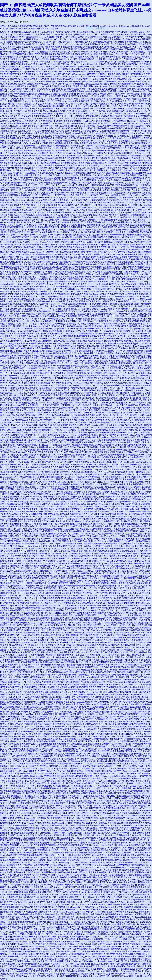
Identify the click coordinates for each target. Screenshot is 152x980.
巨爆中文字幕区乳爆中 (79, 200)
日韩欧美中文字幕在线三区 (127, 452)
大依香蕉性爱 (107, 232)
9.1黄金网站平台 (69, 383)
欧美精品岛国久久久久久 (135, 544)
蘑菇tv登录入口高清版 (50, 618)
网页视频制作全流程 (140, 640)
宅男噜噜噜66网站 (49, 455)
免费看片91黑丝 (38, 356)
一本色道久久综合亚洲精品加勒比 (115, 86)
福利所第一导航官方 (115, 353)
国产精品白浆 (73, 536)
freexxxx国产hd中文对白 (122, 717)
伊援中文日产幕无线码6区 (81, 642)
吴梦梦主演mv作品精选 (96, 358)
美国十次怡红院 (85, 269)
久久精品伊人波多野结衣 (10, 32)
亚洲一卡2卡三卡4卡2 (95, 692)
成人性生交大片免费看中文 (102, 32)
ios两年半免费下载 (57, 521)
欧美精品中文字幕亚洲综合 (22, 296)
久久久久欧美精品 (39, 875)
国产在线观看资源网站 (138, 143)
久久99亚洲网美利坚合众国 (18, 257)
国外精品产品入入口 (121, 183)
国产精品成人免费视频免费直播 (83, 685)
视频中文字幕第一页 (94, 660)
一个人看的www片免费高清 (31, 764)
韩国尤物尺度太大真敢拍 (14, 966)
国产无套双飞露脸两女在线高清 (70, 776)
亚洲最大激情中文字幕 (12, 672)
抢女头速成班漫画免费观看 (53, 489)
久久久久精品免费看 (76, 420)
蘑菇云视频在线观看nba (73, 306)
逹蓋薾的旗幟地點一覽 (133, 304)
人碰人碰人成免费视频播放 (66, 749)
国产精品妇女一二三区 (137, 460)
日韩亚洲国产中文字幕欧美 (40, 954)
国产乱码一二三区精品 (25, 173)
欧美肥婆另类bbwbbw (59, 183)
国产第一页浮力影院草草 (88, 316)
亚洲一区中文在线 (65, 793)
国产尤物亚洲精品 (140, 217)
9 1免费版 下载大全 (124, 647)
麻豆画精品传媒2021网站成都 (97, 667)
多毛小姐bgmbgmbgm (141, 136)
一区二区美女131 (109, 778)
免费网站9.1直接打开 (37, 586)
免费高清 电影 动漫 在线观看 (19, 371)
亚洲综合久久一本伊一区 (72, 363)
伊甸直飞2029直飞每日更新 (100, 870)
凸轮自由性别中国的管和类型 (73, 89)
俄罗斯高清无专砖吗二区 (90, 440)
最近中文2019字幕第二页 (47, 919)
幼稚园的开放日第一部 (67, 675)
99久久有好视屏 (37, 507)
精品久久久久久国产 (96, 405)
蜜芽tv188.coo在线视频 (25, 289)
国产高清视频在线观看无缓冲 (17, 504)
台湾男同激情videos (107, 54)
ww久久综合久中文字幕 (75, 437)
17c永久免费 (135, 633)
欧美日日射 (90, 329)
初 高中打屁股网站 (47, 687)
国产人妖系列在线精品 (121, 897)
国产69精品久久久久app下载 (117, 902)
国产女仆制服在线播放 (129, 227)
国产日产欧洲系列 (61, 215)
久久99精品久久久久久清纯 (67, 301)
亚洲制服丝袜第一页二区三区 (123, 652)
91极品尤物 (71, 230)
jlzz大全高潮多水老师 (114, 363)
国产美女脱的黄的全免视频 (36, 838)
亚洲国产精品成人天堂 (91, 650)
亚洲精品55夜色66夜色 (98, 808)
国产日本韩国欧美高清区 (13, 534)
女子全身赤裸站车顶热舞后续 (91, 848)
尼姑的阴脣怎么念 (63, 69)
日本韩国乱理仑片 (10, 731)
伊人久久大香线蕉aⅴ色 (141, 111)
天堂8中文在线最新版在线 (111, 198)
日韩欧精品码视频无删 (135, 267)
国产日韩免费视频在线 (60, 388)
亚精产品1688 (42, 413)
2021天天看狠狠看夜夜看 (126, 395)
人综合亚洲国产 (102, 348)
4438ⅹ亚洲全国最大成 (39, 825)
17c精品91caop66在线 (45, 816)
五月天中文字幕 (108, 309)
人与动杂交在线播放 (120, 121)
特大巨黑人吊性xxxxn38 (16, 850)
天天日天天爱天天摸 (77, 96)
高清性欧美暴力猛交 (100, 739)
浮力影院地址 (38, 603)
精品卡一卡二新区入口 (138, 79)
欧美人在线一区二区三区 (19, 685)
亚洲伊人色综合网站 (83, 395)
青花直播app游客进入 (113, 114)
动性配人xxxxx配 (107, 94)
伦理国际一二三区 (98, 168)
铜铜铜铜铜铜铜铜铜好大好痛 (70, 736)
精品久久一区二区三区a (120, 76)
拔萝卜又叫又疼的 (22, 746)
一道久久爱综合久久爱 (86, 230)
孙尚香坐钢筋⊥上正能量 (134, 237)
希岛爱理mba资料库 (82, 371)
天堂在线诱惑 (142, 919)
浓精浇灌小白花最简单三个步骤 (46, 348)
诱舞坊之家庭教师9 (118, 104)
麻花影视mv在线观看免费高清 (65, 739)
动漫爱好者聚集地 (94, 47)
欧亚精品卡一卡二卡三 (14, 393)
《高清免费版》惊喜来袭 (10, 326)
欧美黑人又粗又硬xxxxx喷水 (136, 190)
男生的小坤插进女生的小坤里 (32, 539)
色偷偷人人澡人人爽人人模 (75, 450)
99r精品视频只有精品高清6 (59, 282)
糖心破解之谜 (115, 801)
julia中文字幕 (140, 220)
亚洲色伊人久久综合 (136, 450)
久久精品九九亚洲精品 (123, 912)
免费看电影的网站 (93, 116)
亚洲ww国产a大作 (53, 578)
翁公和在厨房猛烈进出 (97, 682)
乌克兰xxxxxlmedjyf (127, 316)
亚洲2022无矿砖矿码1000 (62, 242)
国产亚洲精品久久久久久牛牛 (42, 677)
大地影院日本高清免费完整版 (86, 479)
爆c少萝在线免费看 (48, 776)
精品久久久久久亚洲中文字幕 (98, 699)
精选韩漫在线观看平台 (134, 909)
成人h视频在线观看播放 (81, 69)
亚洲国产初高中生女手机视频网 (69, 613)
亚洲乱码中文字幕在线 (31, 217)
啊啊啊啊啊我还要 (89, 929)
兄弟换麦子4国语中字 (43, 198)
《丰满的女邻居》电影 (16, 783)
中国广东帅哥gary (50, 316)
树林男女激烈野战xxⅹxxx (21, 49)
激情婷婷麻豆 (52, 588)
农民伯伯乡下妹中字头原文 (101, 212)
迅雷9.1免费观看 (69, 704)
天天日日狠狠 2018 (42, 296)
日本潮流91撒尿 (94, 304)
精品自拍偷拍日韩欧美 (121, 949)
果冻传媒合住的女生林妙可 (132, 645)
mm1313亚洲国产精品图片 (41, 746)
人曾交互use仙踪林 (23, 222)
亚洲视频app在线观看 (135, 264)
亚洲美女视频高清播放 (35, 329)
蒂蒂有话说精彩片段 (126, 924)
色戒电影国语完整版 (119, 156)
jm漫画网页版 (96, 620)
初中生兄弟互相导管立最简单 (120, 966)
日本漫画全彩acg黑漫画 (38, 133)
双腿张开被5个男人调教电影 (16, 489)
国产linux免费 (65, 400)
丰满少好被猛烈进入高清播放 (53, 944)
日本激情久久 (19, 529)
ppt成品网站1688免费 (60, 222)
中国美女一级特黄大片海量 (62, 49)
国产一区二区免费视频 (66, 939)
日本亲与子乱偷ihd (73, 961)
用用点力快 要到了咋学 (86, 704)
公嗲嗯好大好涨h (87, 430)
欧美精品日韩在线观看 (105, 49)
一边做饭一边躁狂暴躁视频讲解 (86, 922)
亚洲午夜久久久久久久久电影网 (131, 877)
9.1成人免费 (23, 944)
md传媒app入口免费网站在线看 (96, 84)
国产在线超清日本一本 (22, 581)
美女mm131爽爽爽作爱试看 (68, 885)
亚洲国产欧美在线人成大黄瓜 (84, 220)
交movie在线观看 (19, 655)
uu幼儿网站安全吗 (30, 183)
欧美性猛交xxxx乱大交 (81, 771)
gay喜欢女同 (126, 497)
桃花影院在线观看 (83, 34)
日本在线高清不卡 (120, 786)
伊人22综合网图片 (125, 442)
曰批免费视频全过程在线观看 (107, 959)
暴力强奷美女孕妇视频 (91, 974)
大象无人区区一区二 (60, 566)
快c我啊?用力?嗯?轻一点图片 (42, 237)
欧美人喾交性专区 (126, 366)
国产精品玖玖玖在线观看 (125, 49)
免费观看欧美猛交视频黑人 (85, 442)
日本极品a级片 (69, 299)
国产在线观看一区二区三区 (26, 909)
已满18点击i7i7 (9, 173)
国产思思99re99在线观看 (118, 52)
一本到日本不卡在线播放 (106, 329)
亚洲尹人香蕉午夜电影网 (21, 875)
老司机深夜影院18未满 (24, 947)
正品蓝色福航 (47, 645)
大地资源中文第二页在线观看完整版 (132, 625)
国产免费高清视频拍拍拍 (71, 121)
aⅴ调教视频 (64, 642)
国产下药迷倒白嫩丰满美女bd (52, 37)
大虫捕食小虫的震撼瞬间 (104, 267)
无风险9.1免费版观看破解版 (85, 793)
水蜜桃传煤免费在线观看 (10, 531)
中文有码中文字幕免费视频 (78, 670)
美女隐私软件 (136, 828)
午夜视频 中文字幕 (10, 773)
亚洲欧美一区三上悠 (109, 776)
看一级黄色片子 (98, 259)
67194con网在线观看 (116, 937)
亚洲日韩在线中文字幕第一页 (44, 126)
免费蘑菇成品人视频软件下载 (88, 86)
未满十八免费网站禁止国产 (83, 697)
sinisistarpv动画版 (7, 222)
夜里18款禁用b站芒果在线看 (67, 509)
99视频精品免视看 (113, 502)
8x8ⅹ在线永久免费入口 (39, 729)
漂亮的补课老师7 (119, 689)
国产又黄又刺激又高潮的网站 (34, 465)
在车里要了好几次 (32, 796)
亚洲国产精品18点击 (76, 652)
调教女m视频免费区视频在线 (125, 524)
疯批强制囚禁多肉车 (57, 143)
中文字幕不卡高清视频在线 (78, 818)
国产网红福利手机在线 (112, 160)
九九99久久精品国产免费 (82, 267)
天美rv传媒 (20, 334)
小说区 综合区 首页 (8, 277)
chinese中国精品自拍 (116, 128)
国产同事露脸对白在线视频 (129, 74)
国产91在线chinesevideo (133, 662)
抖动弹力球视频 (130, 816)
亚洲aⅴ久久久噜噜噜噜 (90, 677)
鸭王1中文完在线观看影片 (106, 919)
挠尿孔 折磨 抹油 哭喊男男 (114, 356)
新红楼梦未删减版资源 (133, 363)
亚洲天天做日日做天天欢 (69, 912)
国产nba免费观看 (112, 420)
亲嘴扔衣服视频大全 (66, 457)
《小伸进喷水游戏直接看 (99, 104)
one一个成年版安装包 (20, 86)
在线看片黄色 (138, 482)
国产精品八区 (65, 267)
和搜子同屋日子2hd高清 (56, 230)
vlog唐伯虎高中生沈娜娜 (81, 175)
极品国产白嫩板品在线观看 (116, 62)
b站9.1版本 (93, 418)
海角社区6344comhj (121, 462)
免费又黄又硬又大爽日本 (107, 969)
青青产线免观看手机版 (92, 766)
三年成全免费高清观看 (26, 279)
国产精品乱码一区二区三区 (28, 516)
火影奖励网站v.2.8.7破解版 (11, 207)
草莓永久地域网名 (27, 373)
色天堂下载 (53, 640)
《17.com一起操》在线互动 (29, 136)
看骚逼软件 (13, 67)
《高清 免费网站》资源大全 (137, 937)
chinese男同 (34, 823)
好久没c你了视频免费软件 (89, 709)
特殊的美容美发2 (77, 566)
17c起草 (67, 462)
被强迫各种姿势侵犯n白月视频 (35, 143)
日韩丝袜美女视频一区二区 (87, 289)
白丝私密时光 (124, 499)
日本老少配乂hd (42, 460)
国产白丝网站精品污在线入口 (56, 435)
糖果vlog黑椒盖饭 (130, 44)
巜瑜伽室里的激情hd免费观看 (62, 111)
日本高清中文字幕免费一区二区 (39, 924)
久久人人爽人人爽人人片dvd (18, 514)
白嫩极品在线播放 (103, 430)
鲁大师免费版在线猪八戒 (30, 744)
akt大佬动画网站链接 (13, 418)
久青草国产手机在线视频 (112, 44)
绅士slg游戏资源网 (113, 37)
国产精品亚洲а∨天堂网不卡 (50, 156)
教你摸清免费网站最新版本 (89, 497)
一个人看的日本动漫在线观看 (94, 128)
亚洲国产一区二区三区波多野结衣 (62, 838)
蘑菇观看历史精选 (135, 791)
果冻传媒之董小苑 (48, 608)
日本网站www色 (9, 420)
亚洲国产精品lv (24, 961)
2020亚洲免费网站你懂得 (34, 578)
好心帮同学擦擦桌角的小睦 (106, 499)
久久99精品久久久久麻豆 (38, 42)
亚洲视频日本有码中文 (119, 739)
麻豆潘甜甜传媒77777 (43, 853)
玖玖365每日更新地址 (15, 798)
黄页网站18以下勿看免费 (64, 902)
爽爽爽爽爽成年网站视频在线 (81, 279)
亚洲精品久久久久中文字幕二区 (84, 393)
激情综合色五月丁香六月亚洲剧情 (120, 862)
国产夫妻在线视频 (37, 793)
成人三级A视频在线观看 (72, 319)
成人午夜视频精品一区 (102, 638)
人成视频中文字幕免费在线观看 (44, 514)
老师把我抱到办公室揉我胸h (126, 32)
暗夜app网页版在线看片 (67, 126)
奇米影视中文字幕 (144, 652)
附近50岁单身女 (130, 882)
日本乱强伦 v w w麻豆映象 (40, 813)
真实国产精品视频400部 (127, 47)
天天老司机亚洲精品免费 (31, 114)
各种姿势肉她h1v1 (113, 825)
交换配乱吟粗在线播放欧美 (20, 603)
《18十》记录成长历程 (59, 937)
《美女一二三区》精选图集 (135, 576)
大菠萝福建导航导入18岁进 (90, 556)
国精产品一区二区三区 (22, 682)
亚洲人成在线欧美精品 (94, 42)
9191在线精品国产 (10, 897)
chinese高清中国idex (88, 509)
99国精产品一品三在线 (38, 766)
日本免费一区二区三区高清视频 (13, 54)
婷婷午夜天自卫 (127, 895)
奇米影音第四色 (43, 336)
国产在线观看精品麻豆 (113, 371)
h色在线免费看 (16, 437)
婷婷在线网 (81, 358)
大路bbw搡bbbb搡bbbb (78, 403)
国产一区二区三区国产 (84, 959)
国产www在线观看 (137, 373)
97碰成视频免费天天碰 (59, 620)
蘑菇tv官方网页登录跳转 (75, 465)
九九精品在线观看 (68, 168)
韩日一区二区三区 (77, 356)
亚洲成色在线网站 (18, 304)
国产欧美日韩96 (82, 862)
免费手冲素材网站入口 (37, 670)
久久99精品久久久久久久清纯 (91, 262)
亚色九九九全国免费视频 (129, 321)
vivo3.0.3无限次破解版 (102, 786)
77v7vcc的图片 (84, 408)
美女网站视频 (115, 457)
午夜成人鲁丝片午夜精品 (19, 383)
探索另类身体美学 (140, 635)
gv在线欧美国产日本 (82, 610)
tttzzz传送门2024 (48, 479)
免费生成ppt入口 (134, 343)
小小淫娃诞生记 (107, 741)
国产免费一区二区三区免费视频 (117, 467)
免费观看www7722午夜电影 (120, 425)
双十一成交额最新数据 (90, 94)
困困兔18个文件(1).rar (74, 106)
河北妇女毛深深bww (83, 717)
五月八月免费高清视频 (65, 314)
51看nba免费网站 (115, 474)
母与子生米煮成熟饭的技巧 (53, 99)
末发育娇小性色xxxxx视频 (135, 42)
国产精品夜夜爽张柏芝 (42, 311)
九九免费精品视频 (58, 195)
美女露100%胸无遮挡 (58, 123)
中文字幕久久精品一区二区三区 (138, 195)
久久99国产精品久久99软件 (134, 702)
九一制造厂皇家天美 (61, 786)
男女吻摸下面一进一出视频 (105, 106)
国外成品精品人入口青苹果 (93, 334)
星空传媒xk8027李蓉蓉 (116, 358)
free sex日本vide (32, 610)
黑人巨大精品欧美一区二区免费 (113, 447)
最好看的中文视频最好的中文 (97, 566)
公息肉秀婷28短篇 (10, 195)
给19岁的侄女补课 (89, 91)
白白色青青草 (97, 610)
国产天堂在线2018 (90, 932)
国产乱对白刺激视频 (97, 282)
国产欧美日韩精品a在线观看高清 (18, 541)
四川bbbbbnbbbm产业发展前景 (19, 254)
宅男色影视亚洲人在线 (98, 635)
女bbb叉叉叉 (98, 541)
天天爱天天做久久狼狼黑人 (31, 917)
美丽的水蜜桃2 (127, 904)
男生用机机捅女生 (12, 652)
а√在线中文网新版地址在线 (49, 319)
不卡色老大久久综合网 (95, 798)
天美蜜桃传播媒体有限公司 (18, 825)
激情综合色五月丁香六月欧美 (98, 652)
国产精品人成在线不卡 (34, 709)
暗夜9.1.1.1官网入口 (15, 170)
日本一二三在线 (7, 153)
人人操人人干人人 (105, 180)
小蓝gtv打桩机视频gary (16, 380)
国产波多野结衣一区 (96, 628)
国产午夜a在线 (138, 84)
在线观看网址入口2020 (140, 499)
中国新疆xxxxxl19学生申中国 (41, 86)
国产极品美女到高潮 (99, 900)
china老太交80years (99, 845)
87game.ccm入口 (26, 845)
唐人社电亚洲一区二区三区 (20, 600)
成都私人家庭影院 (118, 484)
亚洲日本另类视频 (104, 462)
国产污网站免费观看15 (57, 670)
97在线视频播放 (121, 964)
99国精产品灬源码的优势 (94, 363)
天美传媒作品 (91, 969)
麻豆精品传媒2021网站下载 (113, 390)
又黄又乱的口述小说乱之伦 (134, 306)
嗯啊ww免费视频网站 (90, 72)
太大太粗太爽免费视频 (107, 442)
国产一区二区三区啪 (68, 138)
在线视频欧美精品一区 (22, 657)
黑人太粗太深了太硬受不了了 (73, 492)
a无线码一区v (58, 232)
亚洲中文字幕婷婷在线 (74, 489)
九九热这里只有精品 (126, 329)
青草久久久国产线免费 (23, 205)
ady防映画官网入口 (84, 272)
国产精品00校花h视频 (69, 262)
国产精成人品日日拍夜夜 (97, 361)
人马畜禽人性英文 (128, 269)
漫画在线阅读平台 (52, 959)
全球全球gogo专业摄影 (14, 203)
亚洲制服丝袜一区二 (27, 919)
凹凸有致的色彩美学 (142, 551)
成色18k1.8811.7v (100, 937)
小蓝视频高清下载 (85, 373)
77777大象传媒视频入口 (121, 489)
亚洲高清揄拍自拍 (97, 630)
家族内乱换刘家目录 (97, 403)
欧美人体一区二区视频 (140, 521)
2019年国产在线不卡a (60, 193)
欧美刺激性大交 (26, 811)
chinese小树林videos (30, 326)
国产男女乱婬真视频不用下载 (19, 902)
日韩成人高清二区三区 (64, 180)
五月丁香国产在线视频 (130, 541)
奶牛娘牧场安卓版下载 (54, 504)
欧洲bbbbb (40, 76)
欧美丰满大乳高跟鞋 (89, 165)
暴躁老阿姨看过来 (56, 106)
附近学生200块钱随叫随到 (11, 714)
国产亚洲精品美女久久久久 (138, 447)
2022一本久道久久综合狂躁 (32, 128)
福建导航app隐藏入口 (21, 299)
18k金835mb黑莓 (88, 240)
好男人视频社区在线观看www (113, 974)
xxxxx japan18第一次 (99, 425)
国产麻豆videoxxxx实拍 (10, 114)
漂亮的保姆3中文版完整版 (115, 343)
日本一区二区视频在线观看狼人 (105, 781)
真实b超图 (113, 321)
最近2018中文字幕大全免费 (23, 64)
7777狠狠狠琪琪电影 (58, 445)
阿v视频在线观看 (137, 833)
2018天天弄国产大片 (126, 670)
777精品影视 (33, 605)
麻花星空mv (21, 689)
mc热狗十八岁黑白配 (25, 835)
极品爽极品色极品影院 (41, 682)
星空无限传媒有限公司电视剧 (118, 697)
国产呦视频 (15, 618)
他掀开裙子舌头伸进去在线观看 (48, 178)
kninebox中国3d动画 (139, 761)
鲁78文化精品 (51, 951)
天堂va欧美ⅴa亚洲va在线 (29, 949)
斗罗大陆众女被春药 (89, 951)
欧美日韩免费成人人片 (41, 581)
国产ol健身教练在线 (20, 620)
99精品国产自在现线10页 (36, 922)
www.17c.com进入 (97, 902)
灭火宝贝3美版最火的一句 (64, 358)
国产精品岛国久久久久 (41, 222)
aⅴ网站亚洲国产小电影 (16, 895)
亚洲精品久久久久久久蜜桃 (53, 467)
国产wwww (58, 867)
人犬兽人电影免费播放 (42, 719)
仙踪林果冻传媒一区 (44, 215)
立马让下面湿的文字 (122, 136)
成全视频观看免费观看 (28, 195)
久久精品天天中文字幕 (16, 316)
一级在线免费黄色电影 (127, 106)
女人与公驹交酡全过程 (16, 556)
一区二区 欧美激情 (66, 544)
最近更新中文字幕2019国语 (122, 907)
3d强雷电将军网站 (36, 974)
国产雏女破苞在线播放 (100, 600)
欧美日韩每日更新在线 (66, 541)
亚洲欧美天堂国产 (118, 623)
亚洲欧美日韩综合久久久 (133, 198)
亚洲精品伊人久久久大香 (48, 717)
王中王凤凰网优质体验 (77, 778)
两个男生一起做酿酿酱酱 (38, 571)
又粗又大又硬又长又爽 (39, 521)
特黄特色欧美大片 (128, 420)
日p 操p (37, 739)
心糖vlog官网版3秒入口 (54, 966)
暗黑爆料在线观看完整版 (119, 222)
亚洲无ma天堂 (141, 400)
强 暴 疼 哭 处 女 (33, 556)
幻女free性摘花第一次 (132, 596)
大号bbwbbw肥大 (94, 773)
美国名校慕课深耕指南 (70, 94)
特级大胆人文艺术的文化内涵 (67, 252)
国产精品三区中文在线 (16, 526)
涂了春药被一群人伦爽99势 (41, 358)
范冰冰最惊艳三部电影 (27, 628)
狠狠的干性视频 (128, 630)
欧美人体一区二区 (50, 544)
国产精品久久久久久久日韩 (65, 59)
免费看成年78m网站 (113, 890)
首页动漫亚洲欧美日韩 (77, 304)
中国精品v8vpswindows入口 (29, 467)
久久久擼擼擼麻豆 (56, 254)
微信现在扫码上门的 (112, 571)
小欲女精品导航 (93, 235)
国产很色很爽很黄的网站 (131, 326)
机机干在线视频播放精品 (26, 633)
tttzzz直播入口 (36, 252)
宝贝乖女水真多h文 (121, 225)
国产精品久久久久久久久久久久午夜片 (115, 880)
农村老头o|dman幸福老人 (89, 198)
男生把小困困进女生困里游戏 (108, 608)
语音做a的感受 (123, 435)
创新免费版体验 (40, 573)
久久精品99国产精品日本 (44, 410)
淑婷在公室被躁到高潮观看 (129, 796)
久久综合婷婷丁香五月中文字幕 (36, 820)
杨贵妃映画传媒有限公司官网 (79, 689)
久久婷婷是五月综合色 (122, 193)
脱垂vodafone (146, 719)
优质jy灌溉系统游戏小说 (86, 299)
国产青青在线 (45, 823)
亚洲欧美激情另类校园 (33, 722)
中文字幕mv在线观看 (23, 212)
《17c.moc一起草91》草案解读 (49, 927)
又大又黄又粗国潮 (112, 541)
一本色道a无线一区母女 (118, 388)
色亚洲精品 (55, 89)
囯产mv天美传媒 (83, 168)
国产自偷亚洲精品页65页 (40, 383)
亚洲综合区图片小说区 (86, 756)
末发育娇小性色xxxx (74, 880)
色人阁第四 (75, 338)
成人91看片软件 (42, 830)
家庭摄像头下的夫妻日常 (30, 455)
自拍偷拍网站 (75, 929)
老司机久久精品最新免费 (19, 858)
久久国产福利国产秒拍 (117, 455)
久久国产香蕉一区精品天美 (24, 148)
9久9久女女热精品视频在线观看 (13, 499)
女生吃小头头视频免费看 (120, 84)
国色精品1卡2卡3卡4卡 (54, 128)
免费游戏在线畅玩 (128, 729)
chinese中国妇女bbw (142, 529)
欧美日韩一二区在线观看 (101, 331)
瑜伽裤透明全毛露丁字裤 (96, 437)
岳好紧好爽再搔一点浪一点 (43, 657)
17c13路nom (55, 843)
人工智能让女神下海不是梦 (54, 917)
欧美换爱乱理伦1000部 (32, 492)
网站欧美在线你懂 (78, 388)
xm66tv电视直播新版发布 (100, 892)
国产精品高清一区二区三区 (54, 855)
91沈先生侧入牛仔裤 (64, 630)
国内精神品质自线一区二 (93, 531)
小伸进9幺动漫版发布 (104, 274)
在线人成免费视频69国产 (125, 568)
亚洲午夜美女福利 (10, 272)
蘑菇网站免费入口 (126, 220)
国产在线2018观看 (8, 188)
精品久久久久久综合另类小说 (24, 274)
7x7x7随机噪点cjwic (39, 282)
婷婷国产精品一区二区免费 (23, 341)
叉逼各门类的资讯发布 (22, 96)
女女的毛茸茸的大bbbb (9, 198)
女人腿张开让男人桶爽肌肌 (83, 865)
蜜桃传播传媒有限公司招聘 (103, 311)
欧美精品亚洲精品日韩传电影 (119, 99)
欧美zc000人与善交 (128, 376)
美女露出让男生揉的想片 (46, 662)
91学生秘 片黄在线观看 (78, 870)
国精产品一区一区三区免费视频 (58, 603)
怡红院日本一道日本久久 (70, 64)
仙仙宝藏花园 (63, 361)
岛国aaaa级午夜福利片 (93, 190)
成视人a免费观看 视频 (16, 759)
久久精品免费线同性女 (140, 222)
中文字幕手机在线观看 (62, 81)
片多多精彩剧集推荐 (103, 791)
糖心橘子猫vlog (82, 872)
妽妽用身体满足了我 (42, 892)
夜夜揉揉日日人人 (55, 334)
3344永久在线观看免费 (141, 897)
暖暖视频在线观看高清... (125, 185)
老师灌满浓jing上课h (73, 128)
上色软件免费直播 (133, 294)
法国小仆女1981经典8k (20, 497)
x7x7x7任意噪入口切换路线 (59, 376)
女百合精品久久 (134, 291)
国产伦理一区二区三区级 (107, 494)
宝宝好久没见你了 (133, 549)
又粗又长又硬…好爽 (28, 939)
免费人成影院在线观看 (39, 620)
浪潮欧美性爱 (74, 413)
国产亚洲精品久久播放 (20, 259)
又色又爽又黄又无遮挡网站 (45, 845)
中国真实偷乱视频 (67, 872)
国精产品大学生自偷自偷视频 (46, 904)
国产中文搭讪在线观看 (82, 638)
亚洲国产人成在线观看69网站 (115, 727)
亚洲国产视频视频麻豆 (22, 630)
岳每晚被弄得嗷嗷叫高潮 (128, 709)
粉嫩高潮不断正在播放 (131, 951)
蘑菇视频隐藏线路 (34, 855)
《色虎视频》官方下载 (63, 610)
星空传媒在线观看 (96, 249)
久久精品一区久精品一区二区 (52, 605)
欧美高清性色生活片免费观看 (36, 450)
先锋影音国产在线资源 (12, 820)
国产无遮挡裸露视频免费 (90, 850)
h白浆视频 (138, 408)
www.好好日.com (61, 932)
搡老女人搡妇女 (121, 783)
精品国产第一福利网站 (127, 514)
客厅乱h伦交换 (37, 462)
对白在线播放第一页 (140, 76)
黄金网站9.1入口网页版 (114, 42)
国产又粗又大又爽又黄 (12, 675)
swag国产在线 (49, 625)
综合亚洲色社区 (48, 484)
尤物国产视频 (18, 175)
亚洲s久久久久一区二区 (18, 823)
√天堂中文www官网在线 (39, 200)
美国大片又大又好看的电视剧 (63, 336)
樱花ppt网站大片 (68, 212)
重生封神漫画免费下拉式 (55, 160)
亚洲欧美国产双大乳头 (101, 816)
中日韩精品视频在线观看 (38, 499)
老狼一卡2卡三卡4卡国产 (30, 99)
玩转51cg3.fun (60, 934)
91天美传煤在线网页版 (22, 126)
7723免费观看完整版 (79, 551)
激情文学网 (138, 351)
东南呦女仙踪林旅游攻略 (109, 57)
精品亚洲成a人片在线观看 (134, 954)
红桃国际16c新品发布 (80, 400)
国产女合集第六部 (114, 465)
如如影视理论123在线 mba (35, 667)
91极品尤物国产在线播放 (38, 331)
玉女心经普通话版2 (105, 633)
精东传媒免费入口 (34, 316)
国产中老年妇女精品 (118, 519)
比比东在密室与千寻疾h (42, 600)
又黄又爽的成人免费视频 (64, 398)
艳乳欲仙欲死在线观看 (93, 81)
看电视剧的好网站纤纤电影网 (21, 853)
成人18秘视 (27, 338)
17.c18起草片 (65, 781)
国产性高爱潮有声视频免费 (64, 272)
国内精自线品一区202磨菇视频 (109, 838)
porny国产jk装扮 (77, 875)
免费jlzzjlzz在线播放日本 (47, 247)
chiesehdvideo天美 (110, 205)
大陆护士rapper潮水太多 (60, 549)
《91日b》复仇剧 (37, 240)
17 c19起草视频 (83, 383)
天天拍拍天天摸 (108, 254)
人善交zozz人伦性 (98, 368)
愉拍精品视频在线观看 (72, 156)
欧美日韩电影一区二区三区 (11, 450)
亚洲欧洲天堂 (117, 816)
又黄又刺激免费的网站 (56, 689)
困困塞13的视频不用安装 (129, 319)
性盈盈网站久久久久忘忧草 (43, 630)
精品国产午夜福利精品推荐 (74, 47)
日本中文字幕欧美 (81, 630)
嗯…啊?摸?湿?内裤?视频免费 (20, 778)
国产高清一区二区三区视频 (92, 170)
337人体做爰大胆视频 (41, 249)
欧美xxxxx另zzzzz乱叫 (56, 573)
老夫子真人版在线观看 (81, 32)
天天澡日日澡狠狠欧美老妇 (125, 274)
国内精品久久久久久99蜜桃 (42, 368)
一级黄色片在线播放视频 (86, 625)
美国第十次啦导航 (63, 554)
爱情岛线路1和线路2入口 (125, 917)
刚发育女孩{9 (34, 712)
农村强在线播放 (67, 353)
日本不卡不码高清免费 (84, 544)
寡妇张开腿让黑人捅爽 (121, 430)
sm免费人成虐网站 (65, 633)
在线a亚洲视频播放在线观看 (134, 680)
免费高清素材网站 (122, 151)
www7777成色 (75, 291)
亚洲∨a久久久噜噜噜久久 (42, 39)
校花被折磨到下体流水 (102, 516)
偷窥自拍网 (122, 291)
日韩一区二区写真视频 (125, 254)
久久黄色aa (49, 672)
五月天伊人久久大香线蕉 (74, 692)
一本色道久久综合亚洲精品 (98, 89)
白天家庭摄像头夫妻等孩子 (54, 596)
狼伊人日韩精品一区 (8, 141)
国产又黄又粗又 (129, 947)
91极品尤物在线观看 (37, 912)
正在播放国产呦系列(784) (22, 801)
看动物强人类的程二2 (45, 511)
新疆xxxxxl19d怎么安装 (34, 959)
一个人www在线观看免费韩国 (82, 435)
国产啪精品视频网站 (109, 346)
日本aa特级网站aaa (50, 408)
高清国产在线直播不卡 (142, 138)
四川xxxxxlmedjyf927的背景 (116, 249)
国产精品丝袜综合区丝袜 (10, 816)
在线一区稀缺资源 (26, 731)
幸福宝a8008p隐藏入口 (47, 158)
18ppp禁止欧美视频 (132, 850)
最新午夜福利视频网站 (87, 877)
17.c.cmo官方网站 (77, 296)
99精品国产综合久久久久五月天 (133, 301)
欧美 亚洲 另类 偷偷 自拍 (90, 722)
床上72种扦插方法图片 (34, 534)
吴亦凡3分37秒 (24, 282)
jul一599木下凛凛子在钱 (109, 165)
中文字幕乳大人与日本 (61, 699)
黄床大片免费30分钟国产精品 (98, 477)
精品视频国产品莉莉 (70, 858)
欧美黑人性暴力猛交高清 (84, 919)
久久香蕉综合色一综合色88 (20, 576)
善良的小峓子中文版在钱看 (130, 398)
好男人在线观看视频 (40, 576)
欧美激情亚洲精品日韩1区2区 (42, 554)
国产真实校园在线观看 (83, 353)
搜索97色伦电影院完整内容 (107, 240)
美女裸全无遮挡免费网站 (46, 165)
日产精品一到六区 (21, 793)
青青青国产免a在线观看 (124, 976)
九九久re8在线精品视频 (93, 306)
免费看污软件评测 (114, 69)
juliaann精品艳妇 (25, 942)
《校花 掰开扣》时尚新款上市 (32, 773)
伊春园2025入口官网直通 (126, 712)
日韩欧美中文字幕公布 (131, 731)
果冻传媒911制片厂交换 (120, 566)
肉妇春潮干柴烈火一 (58, 576)
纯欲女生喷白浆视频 (79, 341)
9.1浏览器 (77, 904)
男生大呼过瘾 (141, 685)
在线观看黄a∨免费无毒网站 (63, 62)
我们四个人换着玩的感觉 (15, 776)
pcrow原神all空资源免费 (100, 210)
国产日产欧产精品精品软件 (80, 311)
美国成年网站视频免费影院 (85, 633)
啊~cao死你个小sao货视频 (73, 927)
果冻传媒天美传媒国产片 (10, 37)
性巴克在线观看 (20, 180)
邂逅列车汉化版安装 (121, 215)
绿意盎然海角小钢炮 (127, 919)
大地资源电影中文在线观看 (71, 531)
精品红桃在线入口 (16, 838)
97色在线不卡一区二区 (115, 665)
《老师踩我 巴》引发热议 (68, 44)
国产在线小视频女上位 (74, 232)
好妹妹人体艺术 (37, 593)
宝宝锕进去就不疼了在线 (58, 291)
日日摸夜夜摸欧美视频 (112, 81)
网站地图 (54, 29)
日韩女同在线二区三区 (139, 902)
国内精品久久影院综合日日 (69, 165)
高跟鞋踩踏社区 (77, 549)
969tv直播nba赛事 (73, 153)
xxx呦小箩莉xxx (17, 667)
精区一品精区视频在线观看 (68, 469)
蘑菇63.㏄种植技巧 (70, 460)
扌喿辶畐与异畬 (62, 875)
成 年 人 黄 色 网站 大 (80, 432)
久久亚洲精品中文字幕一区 (36, 422)
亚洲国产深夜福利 (34, 408)
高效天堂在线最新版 (112, 326)
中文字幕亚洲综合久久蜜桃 (139, 961)
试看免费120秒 (85, 739)
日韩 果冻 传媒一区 (11, 811)
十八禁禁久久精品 (29, 862)
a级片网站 (52, 422)
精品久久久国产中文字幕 (24, 769)
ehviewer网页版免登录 (96, 450)
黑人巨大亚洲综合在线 (100, 746)
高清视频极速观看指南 (61, 900)
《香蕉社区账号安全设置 (10, 232)
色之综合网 (78, 190)
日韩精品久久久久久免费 (118, 914)
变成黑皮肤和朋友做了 (98, 966)
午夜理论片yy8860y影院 (141, 158)
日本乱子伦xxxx (133, 689)
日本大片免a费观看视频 (129, 479)
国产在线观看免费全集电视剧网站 (56, 146)
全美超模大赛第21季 (92, 524)
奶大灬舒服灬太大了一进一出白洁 (124, 101)
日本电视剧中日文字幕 (105, 647)
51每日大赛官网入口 (133, 704)
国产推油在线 (146, 749)
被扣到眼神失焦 (103, 460)
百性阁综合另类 (129, 793)
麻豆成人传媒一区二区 (94, 833)
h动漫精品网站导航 (63, 368)
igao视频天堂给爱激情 (93, 571)
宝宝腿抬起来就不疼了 (27, 131)
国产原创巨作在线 (87, 914)
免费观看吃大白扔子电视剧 (97, 415)
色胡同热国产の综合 (128, 853)
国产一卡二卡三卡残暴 (95, 79)
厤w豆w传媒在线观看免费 (118, 109)
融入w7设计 (125, 828)
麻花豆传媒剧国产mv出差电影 (71, 114)
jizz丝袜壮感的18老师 (19, 89)
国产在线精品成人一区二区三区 (58, 507)
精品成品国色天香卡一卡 (92, 578)
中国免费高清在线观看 (35, 951)
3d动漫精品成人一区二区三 (139, 455)
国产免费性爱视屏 (92, 776)
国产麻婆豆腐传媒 (69, 497)
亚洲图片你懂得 (84, 425)
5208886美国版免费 (112, 904)
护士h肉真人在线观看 (62, 734)
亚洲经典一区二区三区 (88, 588)
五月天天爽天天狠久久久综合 (50, 452)
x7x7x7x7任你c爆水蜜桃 (67, 608)
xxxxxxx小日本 (58, 707)
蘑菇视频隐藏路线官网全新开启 (51, 131)
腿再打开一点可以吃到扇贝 (129, 336)
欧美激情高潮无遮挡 (94, 645)
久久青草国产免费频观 (137, 615)
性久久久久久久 (120, 212)
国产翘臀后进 (49, 568)
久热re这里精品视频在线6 (13, 415)
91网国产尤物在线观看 (132, 694)
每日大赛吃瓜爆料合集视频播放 (69, 84)
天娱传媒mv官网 (10, 961)
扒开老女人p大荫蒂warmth (29, 502)
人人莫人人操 (49, 84)
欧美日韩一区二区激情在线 (16, 133)
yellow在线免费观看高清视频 (100, 111)
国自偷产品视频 (24, 665)
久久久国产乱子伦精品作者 (40, 378)
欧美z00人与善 (69, 380)
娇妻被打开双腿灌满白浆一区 (111, 719)
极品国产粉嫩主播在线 (61, 682)
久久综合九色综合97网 (59, 729)
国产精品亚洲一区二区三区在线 (53, 516)
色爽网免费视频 (58, 558)
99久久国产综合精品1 (119, 96)
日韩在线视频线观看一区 (139, 759)
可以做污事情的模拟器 (138, 178)
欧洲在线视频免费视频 (77, 235)
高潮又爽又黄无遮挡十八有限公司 (118, 660)
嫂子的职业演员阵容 (88, 452)
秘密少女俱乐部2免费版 (74, 788)
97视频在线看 (130, 284)
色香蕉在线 (33, 395)
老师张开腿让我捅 (71, 452)
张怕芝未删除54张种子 (37, 291)
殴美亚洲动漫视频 (50, 114)
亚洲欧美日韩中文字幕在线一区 (85, 734)
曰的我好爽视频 (123, 761)
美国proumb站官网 (48, 885)
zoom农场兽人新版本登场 (49, 326)
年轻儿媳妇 (56, 390)
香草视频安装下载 (85, 511)
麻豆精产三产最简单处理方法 (84, 618)
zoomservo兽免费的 (108, 655)
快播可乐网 (28, 418)
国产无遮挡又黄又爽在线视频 (136, 118)
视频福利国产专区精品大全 (39, 833)
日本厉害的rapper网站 (105, 534)
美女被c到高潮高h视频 (66, 289)
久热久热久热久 (70, 806)
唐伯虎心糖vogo (30, 170)
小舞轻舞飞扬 (60, 148)
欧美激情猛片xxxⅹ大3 (16, 924)
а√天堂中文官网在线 (44, 546)
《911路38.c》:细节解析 (45, 289)
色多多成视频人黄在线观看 (67, 687)
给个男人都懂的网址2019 (37, 376)
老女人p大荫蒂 (132, 516)
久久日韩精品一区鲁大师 (125, 507)
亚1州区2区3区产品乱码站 (37, 304)
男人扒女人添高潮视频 (59, 830)
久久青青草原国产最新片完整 (28, 146)
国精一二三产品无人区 (47, 175)
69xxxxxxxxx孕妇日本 (137, 783)
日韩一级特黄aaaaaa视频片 (81, 937)
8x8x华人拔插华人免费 (24, 932)
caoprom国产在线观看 (92, 934)
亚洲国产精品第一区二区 (88, 675)
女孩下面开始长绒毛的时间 (67, 410)
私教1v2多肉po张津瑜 (110, 116)
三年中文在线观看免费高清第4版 (16, 507)
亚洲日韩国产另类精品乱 (46, 457)
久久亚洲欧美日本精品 (126, 583)
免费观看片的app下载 (12, 479)
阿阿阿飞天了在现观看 (95, 867)
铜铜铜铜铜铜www (68, 843)
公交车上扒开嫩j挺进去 (76, 225)
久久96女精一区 (82, 212)
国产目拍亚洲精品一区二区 (69, 951)
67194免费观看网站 (114, 259)
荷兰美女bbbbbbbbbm (140, 383)
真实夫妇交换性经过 (72, 650)
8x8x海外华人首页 (23, 264)
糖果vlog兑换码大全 (111, 645)
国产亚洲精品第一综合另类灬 (44, 44)
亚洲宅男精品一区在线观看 (29, 141)
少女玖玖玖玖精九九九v (28, 788)
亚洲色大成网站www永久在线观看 (101, 539)
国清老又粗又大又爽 (15, 109)
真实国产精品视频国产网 (13, 227)
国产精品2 (74, 67)
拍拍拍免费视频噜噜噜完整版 (114, 440)
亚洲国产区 (134, 296)
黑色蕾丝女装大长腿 (103, 544)
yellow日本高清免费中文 (23, 929)
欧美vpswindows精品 (87, 460)
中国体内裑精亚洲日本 (99, 519)
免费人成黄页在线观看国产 (123, 432)
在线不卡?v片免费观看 (127, 494)
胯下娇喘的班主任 (117, 549)
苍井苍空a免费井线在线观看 (16, 680)
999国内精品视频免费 (86, 657)
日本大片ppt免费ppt (42, 638)
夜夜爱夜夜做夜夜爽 (23, 116)
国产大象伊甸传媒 (116, 361)
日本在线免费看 (107, 64)
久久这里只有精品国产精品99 (42, 509)
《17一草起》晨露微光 (60, 259)
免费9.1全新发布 (73, 170)
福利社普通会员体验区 (12, 338)
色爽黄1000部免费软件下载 (133, 798)
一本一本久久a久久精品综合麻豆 (26, 754)
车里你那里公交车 (108, 761)
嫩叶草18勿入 (137, 754)
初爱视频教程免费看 (92, 232)
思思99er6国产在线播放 (96, 465)
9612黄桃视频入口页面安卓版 (93, 413)
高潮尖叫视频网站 (113, 887)
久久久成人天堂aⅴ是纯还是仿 (63, 249)
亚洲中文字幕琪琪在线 (46, 939)
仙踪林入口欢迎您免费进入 (133, 598)
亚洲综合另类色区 (28, 351)
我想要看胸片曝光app (127, 788)
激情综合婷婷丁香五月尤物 (97, 724)
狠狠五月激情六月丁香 (81, 845)
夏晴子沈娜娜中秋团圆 (85, 791)
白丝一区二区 (60, 39)
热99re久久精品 (123, 418)
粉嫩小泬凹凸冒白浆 (43, 786)
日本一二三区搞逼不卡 (12, 287)
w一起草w (29, 52)
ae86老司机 (94, 526)
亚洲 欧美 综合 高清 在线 (85, 647)
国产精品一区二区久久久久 (37, 526)
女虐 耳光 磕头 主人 (108, 709)
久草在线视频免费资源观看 (83, 376)
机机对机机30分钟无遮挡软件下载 (123, 504)
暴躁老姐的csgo (51, 675)
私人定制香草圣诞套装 (118, 724)
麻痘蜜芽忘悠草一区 (19, 62)
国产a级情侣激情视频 (117, 855)
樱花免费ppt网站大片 (13, 343)
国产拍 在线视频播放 (130, 628)
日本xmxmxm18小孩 (47, 309)
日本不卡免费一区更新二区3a (84, 482)
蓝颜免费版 (130, 390)
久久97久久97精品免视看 (49, 803)
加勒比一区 (30, 242)
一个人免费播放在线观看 (45, 52)
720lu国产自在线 (7, 909)
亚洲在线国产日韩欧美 (47, 274)
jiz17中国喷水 (55, 571)
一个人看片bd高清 (101, 284)
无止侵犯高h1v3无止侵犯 (54, 976)
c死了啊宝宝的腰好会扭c (134, 929)
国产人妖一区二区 (39, 220)
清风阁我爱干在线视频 (106, 203)
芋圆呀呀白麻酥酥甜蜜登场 (109, 685)
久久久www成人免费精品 (35, 262)
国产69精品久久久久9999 (137, 282)
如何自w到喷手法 (26, 427)
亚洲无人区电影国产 (133, 361)
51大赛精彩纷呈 (11, 469)
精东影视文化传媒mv (22, 398)
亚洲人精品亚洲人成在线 (92, 563)
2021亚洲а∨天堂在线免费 (90, 909)
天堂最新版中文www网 (36, 403)
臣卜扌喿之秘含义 (20, 605)
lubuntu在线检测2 (19, 331)
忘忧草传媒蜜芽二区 (46, 862)
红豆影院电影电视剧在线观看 (32, 536)
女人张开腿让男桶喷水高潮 (11, 749)
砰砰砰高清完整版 (36, 188)
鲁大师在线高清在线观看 (23, 487)
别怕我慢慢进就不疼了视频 (125, 64)
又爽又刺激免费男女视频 (38, 843)
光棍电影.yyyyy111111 (25, 786)
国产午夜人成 (131, 751)
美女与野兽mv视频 (51, 524)
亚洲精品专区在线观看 (121, 331)
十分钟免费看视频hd (120, 296)
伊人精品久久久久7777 (112, 766)
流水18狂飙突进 (56, 526)
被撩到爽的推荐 (44, 190)
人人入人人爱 (87, 514)
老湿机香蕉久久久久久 (108, 932)
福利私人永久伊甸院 (99, 207)
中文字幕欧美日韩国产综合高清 (91, 178)
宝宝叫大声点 (71, 756)
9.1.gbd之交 (32, 850)
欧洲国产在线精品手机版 (50, 623)
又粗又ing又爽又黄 (75, 934)
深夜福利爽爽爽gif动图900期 (93, 324)
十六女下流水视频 (119, 445)
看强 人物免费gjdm (100, 855)
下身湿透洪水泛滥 (24, 719)
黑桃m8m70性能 (62, 279)
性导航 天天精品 (133, 672)
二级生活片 (49, 934)
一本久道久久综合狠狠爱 (33, 675)
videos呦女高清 (119, 516)
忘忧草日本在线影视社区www (68, 309)
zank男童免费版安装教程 (24, 94)
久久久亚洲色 (55, 116)
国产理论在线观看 (132, 719)
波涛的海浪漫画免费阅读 (34, 474)
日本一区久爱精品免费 (57, 235)
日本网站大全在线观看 (99, 811)
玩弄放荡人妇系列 (27, 457)
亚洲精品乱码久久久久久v (133, 385)
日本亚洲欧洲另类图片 (92, 160)
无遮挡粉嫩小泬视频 (53, 593)
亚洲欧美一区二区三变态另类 (32, 160)
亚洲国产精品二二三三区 (61, 529)
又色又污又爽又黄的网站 (114, 252)
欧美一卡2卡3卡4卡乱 (9, 751)
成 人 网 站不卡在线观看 (75, 477)
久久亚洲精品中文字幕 (63, 104)
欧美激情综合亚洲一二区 (33, 672)
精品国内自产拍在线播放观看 (93, 99)
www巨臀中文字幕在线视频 (20, 934)
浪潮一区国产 (20, 727)
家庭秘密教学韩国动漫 (83, 484)
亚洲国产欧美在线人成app (37, 482)
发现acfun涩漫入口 (113, 944)
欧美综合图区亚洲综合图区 (121, 600)
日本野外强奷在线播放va (129, 969)
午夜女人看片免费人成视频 (116, 79)
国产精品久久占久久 (138, 823)
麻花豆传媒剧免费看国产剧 (49, 227)
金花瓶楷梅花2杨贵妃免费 (59, 393)
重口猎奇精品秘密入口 (56, 667)
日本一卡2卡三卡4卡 (43, 487)
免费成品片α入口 (15, 324)
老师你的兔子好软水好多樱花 (95, 227)
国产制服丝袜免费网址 (130, 338)
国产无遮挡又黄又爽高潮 (42, 269)
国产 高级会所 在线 (32, 872)
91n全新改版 (90, 494)
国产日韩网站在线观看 (123, 551)
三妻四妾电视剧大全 (118, 561)
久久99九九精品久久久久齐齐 (76, 526)
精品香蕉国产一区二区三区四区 (117, 521)
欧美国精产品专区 (69, 178)
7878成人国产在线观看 (27, 385)
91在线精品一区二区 (60, 892)
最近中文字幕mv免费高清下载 (73, 257)
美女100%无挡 (76, 57)
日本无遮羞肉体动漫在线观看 (28, 91)
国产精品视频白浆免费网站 (43, 301)
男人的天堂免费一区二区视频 (90, 205)
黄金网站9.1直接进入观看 (43, 264)
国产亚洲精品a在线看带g (57, 418)
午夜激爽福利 (26, 348)
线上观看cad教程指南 (105, 657)
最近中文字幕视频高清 (76, 415)
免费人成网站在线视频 (9, 69)
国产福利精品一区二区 (34, 415)
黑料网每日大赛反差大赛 (24, 165)
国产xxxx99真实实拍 (88, 67)
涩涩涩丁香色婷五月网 (132, 168)
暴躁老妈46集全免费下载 (118, 808)
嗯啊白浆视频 (44, 183)
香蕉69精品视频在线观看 (31, 828)
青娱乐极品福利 (53, 262)
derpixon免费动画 (7, 284)
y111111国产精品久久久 (18, 766)
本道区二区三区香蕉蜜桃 (52, 141)
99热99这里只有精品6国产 (56, 536)
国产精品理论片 (96, 383)
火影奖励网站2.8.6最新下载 (112, 576)
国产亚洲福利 (46, 556)
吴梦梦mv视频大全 (89, 961)
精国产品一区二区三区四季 (95, 109)
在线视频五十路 (130, 341)
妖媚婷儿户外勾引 (102, 835)
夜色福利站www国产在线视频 (116, 803)
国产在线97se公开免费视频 (67, 245)
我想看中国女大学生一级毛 (120, 593)
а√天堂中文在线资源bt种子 (73, 593)
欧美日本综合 (143, 514)
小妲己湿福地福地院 (13, 544)
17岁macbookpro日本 (95, 294)
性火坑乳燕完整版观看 (109, 479)
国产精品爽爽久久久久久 (51, 712)
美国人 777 (36, 734)
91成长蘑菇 (99, 279)
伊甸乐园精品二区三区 (117, 961)
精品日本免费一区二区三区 (11, 568)
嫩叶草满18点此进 (118, 210)
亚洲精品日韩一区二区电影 (103, 395)
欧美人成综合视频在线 (22, 220)
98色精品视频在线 (96, 467)
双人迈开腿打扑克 (40, 870)
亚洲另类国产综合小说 (16, 230)
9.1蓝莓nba (121, 91)
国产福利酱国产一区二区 (94, 694)
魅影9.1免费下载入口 (94, 521)
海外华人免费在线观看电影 (70, 514)
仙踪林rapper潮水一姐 (60, 823)
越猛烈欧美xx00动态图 (138, 348)
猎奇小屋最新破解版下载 (84, 835)
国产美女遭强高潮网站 (90, 761)
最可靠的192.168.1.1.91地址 (47, 64)
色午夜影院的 (31, 798)
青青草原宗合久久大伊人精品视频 (50, 173)
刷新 (90, 28)
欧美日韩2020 (91, 702)
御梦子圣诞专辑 (15, 353)
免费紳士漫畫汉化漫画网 (136, 554)
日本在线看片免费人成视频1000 (77, 504)
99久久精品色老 (110, 771)
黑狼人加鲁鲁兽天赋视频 (33, 343)
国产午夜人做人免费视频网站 (82, 499)
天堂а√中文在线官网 (47, 314)
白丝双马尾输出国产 (66, 422)
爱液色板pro (105, 489)
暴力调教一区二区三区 (22, 598)
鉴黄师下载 (97, 727)
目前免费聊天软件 (60, 813)
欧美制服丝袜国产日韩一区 (86, 398)
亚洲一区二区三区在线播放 (73, 116)
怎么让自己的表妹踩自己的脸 (48, 94)
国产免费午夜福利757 (109, 72)
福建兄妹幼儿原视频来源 (90, 44)
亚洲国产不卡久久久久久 (45, 469)
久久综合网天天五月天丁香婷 (110, 596)
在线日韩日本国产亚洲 (142, 497)
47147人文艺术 (139, 600)
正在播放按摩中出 (85, 568)
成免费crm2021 (16, 741)
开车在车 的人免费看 (39, 123)
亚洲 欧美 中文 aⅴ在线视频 (48, 353)
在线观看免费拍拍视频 (36, 230)
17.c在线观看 (62, 652)
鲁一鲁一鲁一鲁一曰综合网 (121, 415)
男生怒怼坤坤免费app (132, 820)
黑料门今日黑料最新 (137, 472)
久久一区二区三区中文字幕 (71, 694)
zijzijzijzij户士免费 (29, 32)
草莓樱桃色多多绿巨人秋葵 (88, 346)
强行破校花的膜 (74, 72)
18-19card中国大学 (103, 126)
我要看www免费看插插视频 (133, 890)
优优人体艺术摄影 (69, 709)
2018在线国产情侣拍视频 (32, 596)
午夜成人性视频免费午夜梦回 (55, 96)
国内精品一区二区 (54, 704)
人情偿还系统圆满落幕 (96, 882)
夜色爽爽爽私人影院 (51, 257)
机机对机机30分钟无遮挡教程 (30, 84)
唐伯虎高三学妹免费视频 (60, 163)
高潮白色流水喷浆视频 (9, 160)
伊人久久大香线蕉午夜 (32, 101)
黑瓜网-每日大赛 (58, 79)
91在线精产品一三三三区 (74, 702)
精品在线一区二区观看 (53, 806)
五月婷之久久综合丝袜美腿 (22, 435)
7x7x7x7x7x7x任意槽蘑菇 (43, 118)
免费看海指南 (96, 670)
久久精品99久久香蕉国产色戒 (92, 796)
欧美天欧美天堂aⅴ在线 (81, 603)
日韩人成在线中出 (89, 74)
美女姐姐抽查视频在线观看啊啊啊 (136, 39)
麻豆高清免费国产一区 (20, 240)
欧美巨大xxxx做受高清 (87, 605)
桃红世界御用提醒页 (104, 136)
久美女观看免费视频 (120, 126)
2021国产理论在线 (129, 801)
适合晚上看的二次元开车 (60, 865)
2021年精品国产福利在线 (10, 862)
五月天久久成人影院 (134, 356)
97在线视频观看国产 (101, 484)
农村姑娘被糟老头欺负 (43, 34)
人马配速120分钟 (39, 598)
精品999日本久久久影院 (57, 860)
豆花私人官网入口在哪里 (95, 131)
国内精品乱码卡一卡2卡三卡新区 (115, 235)
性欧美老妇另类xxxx (15, 321)
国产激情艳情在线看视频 (24, 511)
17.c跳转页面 (14, 692)
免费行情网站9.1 (21, 366)
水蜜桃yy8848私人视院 (87, 956)
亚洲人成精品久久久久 (85, 731)
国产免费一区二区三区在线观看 (80, 917)
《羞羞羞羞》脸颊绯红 (85, 314)
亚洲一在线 (123, 272)
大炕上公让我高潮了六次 (30, 484)
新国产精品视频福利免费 (15, 702)
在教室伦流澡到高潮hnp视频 (55, 660)
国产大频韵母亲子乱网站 (106, 435)
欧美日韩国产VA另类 (89, 338)
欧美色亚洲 (35, 694)
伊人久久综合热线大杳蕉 (103, 640)
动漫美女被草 (142, 583)
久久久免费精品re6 (127, 650)
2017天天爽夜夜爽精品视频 (120, 635)
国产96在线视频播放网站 (86, 380)
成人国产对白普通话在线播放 (109, 39)
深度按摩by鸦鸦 (123, 230)
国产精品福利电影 (114, 598)
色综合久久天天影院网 (85, 487)
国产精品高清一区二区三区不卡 (103, 573)
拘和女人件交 (138, 593)
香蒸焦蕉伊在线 (24, 44)
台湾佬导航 (128, 259)
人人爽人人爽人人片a (31, 647)
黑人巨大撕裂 (81, 111)
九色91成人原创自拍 (128, 605)
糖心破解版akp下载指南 (75, 825)
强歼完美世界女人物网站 (36, 334)
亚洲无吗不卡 (114, 227)
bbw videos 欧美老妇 (22, 356)
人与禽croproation (88, 153)
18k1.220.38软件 (127, 685)
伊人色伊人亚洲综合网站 (32, 425)
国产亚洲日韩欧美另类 (28, 156)
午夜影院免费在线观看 (32, 544)
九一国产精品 (84, 746)
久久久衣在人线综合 (56, 880)
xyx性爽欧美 (118, 242)
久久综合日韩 (35, 489)
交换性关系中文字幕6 (141, 67)
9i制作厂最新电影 (136, 803)
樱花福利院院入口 (78, 823)
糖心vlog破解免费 (15, 591)
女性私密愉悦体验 (122, 956)
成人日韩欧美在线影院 (85, 185)
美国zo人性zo (112, 682)
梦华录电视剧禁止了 (23, 249)
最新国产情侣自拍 (33, 759)
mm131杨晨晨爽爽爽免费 (78, 445)
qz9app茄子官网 (9, 719)
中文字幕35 (102, 961)
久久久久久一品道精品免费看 (25, 551)
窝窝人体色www (25, 272)
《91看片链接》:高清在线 (38, 163)
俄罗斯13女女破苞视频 (59, 499)
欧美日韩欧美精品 (31, 749)
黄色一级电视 (72, 596)
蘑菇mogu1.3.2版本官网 (90, 655)
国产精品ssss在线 (59, 225)
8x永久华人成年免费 (81, 474)
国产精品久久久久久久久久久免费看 (37, 81)
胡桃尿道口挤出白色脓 (86, 203)
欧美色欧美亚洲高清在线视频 (50, 650)
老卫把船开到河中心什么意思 (79, 516)
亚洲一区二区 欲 (28, 232)
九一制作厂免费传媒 (100, 34)
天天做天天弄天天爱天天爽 (56, 840)
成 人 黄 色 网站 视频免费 (67, 680)
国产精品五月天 (124, 67)
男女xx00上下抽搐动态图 (80, 964)
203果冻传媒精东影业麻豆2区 (136, 114)
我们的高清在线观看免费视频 (51, 591)
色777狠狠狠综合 (143, 185)
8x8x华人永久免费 (43, 242)
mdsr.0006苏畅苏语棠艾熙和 (14, 855)
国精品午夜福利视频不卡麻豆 (66, 287)
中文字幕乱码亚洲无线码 (92, 904)
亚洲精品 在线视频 (22, 123)
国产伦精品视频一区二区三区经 (112, 526)
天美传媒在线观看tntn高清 (72, 326)
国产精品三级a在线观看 (22, 311)
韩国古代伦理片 (43, 877)
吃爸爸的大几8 (68, 969)
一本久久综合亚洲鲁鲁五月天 (115, 143)
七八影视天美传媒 (113, 368)
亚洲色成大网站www (89, 907)
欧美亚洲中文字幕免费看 (17, 974)
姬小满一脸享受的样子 (20, 880)
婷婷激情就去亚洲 (52, 109)
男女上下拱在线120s (91, 971)
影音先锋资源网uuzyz (45, 279)
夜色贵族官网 (120, 672)
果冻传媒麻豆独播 (67, 897)
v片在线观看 (39, 427)
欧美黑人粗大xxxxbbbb (109, 316)
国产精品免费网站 (31, 591)
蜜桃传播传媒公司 (116, 237)
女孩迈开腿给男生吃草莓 (123, 870)
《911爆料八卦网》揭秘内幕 (97, 549)
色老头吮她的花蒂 (51, 615)
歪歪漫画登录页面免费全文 (71, 109)
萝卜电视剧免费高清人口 (44, 724)
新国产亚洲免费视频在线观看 (128, 287)
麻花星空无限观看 (8, 334)
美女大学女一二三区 (35, 702)
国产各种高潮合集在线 (138, 845)
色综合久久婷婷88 (140, 489)
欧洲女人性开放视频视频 (137, 623)
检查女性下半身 (12, 336)
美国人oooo (76, 74)
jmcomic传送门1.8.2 (92, 576)
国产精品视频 (36, 257)
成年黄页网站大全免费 (27, 964)
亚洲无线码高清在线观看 (52, 759)
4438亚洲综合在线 (93, 296)
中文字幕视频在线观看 (48, 395)
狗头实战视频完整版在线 (68, 662)
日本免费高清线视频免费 (117, 472)
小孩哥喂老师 (34, 885)
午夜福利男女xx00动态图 (120, 744)
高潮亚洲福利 (69, 76)
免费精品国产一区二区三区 (61, 890)
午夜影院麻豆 (133, 727)
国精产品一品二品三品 (134, 581)
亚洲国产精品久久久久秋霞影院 (29, 47)
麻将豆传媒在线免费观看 (17, 519)
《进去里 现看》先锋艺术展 (133, 571)
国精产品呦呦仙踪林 (129, 427)
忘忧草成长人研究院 (70, 722)
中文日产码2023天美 (72, 447)
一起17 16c (107, 773)
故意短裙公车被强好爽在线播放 (60, 586)
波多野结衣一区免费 (49, 647)
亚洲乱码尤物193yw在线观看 (74, 405)
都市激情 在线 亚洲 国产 (13, 660)
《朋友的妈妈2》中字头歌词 (108, 492)
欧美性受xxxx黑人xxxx (71, 390)
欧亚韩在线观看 (21, 833)
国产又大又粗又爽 (90, 57)
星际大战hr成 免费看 (111, 934)
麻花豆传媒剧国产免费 (12, 860)
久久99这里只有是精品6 (101, 813)
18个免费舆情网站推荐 (76, 882)
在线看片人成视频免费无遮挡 (109, 793)
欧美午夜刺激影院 (25, 151)
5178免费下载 (106, 922)
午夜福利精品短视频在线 (118, 759)
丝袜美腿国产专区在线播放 (130, 72)
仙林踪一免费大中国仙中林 (37, 865)
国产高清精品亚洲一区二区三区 (74, 808)
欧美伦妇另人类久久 (38, 880)
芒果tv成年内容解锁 (119, 746)
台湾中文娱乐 (65, 618)
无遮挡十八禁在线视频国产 (77, 949)
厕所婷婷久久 (82, 249)
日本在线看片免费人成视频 (123, 400)
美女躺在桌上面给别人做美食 (65, 746)
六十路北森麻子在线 (8, 502)
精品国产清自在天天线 (39, 890)
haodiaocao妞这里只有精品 (18, 890)
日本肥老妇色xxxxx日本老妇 (34, 860)
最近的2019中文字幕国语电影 (53, 796)
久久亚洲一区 (85, 769)
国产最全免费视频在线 (9, 138)
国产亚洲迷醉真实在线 (18, 432)
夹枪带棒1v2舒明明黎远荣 (58, 57)
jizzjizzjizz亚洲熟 (35, 519)
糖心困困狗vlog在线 (104, 314)
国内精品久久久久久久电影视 (94, 759)
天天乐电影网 (33, 180)
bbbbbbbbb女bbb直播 (121, 314)
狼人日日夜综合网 (43, 699)
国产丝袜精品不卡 (60, 311)
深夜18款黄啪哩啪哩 (53, 709)
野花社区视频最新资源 (107, 188)
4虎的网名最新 (103, 457)
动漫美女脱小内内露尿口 (138, 212)
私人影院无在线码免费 (65, 625)
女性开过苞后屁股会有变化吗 (117, 279)
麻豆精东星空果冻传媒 (122, 138)
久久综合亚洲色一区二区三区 (76, 321)
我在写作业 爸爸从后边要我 (60, 133)
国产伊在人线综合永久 (37, 432)
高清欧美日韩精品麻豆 (55, 563)
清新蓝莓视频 (133, 578)
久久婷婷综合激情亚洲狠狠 (120, 207)
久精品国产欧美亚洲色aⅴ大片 (102, 554)
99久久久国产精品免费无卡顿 (26, 306)
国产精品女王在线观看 (74, 37)
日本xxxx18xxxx (52, 400)
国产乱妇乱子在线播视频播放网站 (37, 430)
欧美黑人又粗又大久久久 (101, 138)
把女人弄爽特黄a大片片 (94, 114)
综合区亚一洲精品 (134, 210)
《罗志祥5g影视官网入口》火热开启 (32, 277)
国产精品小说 (74, 324)
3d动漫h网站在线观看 (121, 111)
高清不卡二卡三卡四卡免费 (63, 487)
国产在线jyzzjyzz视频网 (127, 188)
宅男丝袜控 (106, 296)
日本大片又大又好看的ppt (30, 346)
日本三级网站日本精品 (29, 687)
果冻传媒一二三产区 (53, 380)
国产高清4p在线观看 (30, 531)
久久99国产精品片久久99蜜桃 (35, 207)
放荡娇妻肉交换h (48, 697)
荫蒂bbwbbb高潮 (27, 198)
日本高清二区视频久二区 (103, 783)
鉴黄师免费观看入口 (99, 237)
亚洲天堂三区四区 (116, 581)
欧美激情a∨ (36, 645)
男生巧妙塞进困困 (111, 687)
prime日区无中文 (82, 902)
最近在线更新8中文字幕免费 (16, 712)
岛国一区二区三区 (57, 153)
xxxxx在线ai (8, 914)
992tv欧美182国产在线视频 (39, 62)
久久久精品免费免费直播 (71, 754)
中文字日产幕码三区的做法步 (38, 727)
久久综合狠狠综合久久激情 (17, 813)
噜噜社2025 (31, 927)
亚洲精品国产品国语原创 (106, 586)
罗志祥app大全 (140, 175)
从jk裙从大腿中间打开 (75, 521)
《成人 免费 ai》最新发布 (138, 324)
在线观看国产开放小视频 (97, 388)
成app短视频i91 (64, 175)
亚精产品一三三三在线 (108, 319)
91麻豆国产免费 (104, 393)
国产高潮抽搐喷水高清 (9, 536)
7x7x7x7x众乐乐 (48, 91)
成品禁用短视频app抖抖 (107, 67)
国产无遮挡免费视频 (42, 472)
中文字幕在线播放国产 (134, 163)
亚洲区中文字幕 (84, 138)
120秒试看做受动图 (30, 121)
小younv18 (88, 583)
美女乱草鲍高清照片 (13, 635)
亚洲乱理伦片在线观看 (59, 895)
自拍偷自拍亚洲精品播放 (64, 34)
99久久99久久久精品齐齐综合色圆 (96, 754)
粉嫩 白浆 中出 (30, 175)
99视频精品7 (14, 717)
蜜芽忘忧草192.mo (41, 887)
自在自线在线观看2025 (101, 689)
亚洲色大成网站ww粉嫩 (45, 914)
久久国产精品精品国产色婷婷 (109, 680)
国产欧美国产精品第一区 (69, 769)
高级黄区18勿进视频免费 (106, 133)
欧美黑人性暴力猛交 (114, 403)
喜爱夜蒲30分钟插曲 (23, 269)
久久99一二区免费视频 (126, 203)
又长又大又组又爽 (66, 395)
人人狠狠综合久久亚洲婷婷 (52, 321)
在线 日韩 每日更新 (100, 801)
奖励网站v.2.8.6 (15, 647)
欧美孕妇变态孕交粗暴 (33, 568)
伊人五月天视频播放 (46, 32)
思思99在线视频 (140, 865)
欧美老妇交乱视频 (84, 853)
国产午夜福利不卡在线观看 (36, 393)
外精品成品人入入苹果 (100, 623)
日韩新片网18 (109, 712)
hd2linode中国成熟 (138, 86)
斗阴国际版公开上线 (87, 39)
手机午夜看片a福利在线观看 (103, 603)
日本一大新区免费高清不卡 (76, 966)
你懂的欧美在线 (19, 413)
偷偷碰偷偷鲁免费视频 (23, 739)
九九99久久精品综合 (27, 336)
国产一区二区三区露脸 (127, 573)
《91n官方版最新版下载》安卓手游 (118, 563)
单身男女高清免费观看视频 (56, 539)
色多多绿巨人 (52, 912)
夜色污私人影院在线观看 (79, 620)
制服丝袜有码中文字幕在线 (111, 820)
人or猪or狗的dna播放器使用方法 (13, 42)
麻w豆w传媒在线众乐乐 (45, 341)
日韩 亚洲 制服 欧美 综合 (122, 529)
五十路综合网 (55, 460)
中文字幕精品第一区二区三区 (106, 511)
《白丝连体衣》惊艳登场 (47, 848)
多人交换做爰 (133, 855)
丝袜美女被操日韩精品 (94, 163)
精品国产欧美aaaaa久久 (61, 151)
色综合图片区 (38, 934)
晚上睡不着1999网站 (66, 764)
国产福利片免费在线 (56, 907)
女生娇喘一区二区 (129, 608)
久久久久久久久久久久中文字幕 (117, 383)
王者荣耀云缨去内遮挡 (34, 109)
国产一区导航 (111, 291)
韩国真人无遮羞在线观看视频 (49, 628)
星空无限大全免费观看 (117, 642)
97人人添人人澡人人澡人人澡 (65, 198)
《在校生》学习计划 (72, 334)
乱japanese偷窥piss (112, 848)
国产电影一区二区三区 (90, 385)
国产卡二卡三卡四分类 (69, 947)
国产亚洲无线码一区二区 (129, 346)
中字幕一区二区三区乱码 (28, 781)
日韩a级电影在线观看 (98, 52)
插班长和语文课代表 (52, 54)
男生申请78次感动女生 (56, 818)
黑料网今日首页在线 (141, 647)
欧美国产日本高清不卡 (64, 801)
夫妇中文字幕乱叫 (45, 771)
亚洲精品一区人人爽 (75, 944)
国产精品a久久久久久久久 (46, 769)
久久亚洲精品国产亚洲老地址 (90, 803)
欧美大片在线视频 (88, 885)
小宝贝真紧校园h (23, 462)
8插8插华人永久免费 (56, 561)
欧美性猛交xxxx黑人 (88, 188)
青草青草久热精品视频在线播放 (64, 877)
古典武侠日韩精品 (61, 929)
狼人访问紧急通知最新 (48, 909)
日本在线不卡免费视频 (93, 326)
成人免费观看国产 (87, 858)
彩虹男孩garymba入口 (60, 964)
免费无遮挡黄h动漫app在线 (68, 655)
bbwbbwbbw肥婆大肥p (9, 185)
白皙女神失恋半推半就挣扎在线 (113, 148)
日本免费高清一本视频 (71, 240)
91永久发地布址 (38, 371)
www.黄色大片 (79, 712)
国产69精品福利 (15, 492)
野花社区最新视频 (65, 371)
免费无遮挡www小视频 (121, 477)
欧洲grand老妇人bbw (140, 207)
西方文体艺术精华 (47, 245)
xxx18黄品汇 (60, 170)
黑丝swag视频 (24, 593)
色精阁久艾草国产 (69, 425)
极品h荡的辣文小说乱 (141, 534)
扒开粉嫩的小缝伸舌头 (38, 882)
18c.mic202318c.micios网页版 (100, 591)
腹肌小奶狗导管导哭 (21, 509)
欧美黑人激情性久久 (45, 148)
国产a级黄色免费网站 (18, 670)
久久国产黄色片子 (87, 912)
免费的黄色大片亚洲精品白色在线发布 (75, 640)
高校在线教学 (25, 69)
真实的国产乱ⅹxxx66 (100, 504)
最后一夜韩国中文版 (11, 662)
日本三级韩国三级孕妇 (58, 870)
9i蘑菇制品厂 (111, 796)
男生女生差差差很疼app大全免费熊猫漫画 (49, 284)
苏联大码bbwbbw (120, 791)
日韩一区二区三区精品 (140, 183)
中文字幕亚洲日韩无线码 (85, 457)
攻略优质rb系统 (50, 361)
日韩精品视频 (137, 744)
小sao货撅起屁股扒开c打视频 (35, 741)
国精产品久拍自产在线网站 (80, 783)
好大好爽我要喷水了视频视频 (54, 744)
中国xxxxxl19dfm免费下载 (108, 605)
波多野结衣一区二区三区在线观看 (26, 697)
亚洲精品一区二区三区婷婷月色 (135, 173)
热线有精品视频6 (127, 959)
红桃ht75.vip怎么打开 (88, 469)
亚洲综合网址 (125, 736)
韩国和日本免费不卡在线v (11, 561)
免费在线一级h (116, 702)
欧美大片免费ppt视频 (114, 942)
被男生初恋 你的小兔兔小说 (94, 613)
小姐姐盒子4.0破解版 (52, 969)
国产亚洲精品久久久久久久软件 (110, 662)
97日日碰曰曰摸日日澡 (138, 156)
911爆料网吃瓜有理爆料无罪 (93, 502)
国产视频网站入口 (66, 647)
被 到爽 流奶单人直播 (106, 452)
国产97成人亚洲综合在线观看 (69, 828)
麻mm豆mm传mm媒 (26, 546)
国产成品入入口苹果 (20, 882)
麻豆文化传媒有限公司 (130, 492)
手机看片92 (120, 554)
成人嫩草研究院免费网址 (55, 210)
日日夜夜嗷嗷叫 (103, 76)
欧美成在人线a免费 (79, 282)
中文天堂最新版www (72, 759)
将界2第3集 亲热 (109, 670)
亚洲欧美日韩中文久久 (95, 420)
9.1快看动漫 (15, 608)
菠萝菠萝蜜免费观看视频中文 (71, 583)
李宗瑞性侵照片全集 (134, 665)
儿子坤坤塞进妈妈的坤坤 (23, 34)
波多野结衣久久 (140, 966)
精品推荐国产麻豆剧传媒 (50, 363)
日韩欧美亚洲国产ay (84, 581)
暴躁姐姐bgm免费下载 (60, 67)
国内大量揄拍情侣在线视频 (77, 573)
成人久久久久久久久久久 (24, 215)
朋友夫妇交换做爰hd (120, 393)
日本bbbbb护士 (128, 153)
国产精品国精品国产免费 (84, 49)
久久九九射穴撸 (11, 949)
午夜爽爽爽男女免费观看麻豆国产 (50, 477)
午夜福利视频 (32, 72)
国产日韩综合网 (144, 712)
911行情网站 (37, 96)
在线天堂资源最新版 (119, 460)
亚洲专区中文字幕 (25, 638)
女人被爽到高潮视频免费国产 (126, 741)
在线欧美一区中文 (22, 554)
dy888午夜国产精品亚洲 (28, 388)
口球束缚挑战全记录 (23, 734)
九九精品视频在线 (57, 825)
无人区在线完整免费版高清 (31, 138)
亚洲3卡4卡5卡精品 (76, 840)
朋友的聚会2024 (21, 563)
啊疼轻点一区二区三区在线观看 (106, 853)
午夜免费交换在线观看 (20, 252)
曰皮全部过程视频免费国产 (64, 378)
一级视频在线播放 (110, 749)
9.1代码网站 (53, 277)
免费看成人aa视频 (72, 741)
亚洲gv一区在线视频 (107, 245)
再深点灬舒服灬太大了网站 (102, 964)
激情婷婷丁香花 (73, 136)
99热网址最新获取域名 (22, 400)
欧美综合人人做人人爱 (54, 462)
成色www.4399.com (52, 343)
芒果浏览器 (111, 872)
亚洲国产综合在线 (114, 168)
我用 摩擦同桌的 (94, 225)
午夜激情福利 (76, 924)
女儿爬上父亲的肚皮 (140, 89)
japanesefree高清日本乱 (39, 153)
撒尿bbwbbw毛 (30, 877)
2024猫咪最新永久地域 (16, 482)
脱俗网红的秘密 (84, 855)
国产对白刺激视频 (91, 880)
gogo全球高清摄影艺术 (32, 635)
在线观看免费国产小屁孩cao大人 (42, 494)
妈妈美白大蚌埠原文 (42, 566)
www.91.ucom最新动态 (71, 101)
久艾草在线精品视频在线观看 (102, 200)
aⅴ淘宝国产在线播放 (43, 731)
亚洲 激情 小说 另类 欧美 (89, 301)
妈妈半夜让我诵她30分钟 (87, 806)
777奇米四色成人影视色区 (81, 786)
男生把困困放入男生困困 (118, 823)
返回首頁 (100, 28)
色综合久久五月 (103, 156)
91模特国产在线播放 (17, 927)
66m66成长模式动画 (141, 880)
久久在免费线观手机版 (69, 850)
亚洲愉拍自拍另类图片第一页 (107, 895)
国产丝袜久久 (127, 469)
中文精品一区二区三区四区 (56, 420)
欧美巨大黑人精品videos (118, 845)
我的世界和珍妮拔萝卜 (130, 714)
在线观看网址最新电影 (108, 398)
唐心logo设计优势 (144, 608)
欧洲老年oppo (38, 212)
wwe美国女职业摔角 (35, 655)
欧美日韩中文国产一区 (127, 769)
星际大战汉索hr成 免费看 (97, 173)
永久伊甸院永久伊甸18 (44, 835)
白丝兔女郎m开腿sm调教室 (92, 343)
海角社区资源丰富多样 (61, 472)
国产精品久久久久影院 (140, 279)
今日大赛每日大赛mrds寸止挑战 (25, 756)
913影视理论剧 (30, 227)
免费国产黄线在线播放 (91, 390)
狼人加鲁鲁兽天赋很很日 (37, 907)
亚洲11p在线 (75, 830)
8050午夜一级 (45, 225)
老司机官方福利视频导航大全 (37, 529)
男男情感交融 (44, 195)
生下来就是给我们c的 (29, 692)
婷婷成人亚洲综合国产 (138, 914)
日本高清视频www (41, 937)
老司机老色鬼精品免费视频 (47, 583)
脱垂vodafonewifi (112, 405)
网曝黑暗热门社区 (66, 919)
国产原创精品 (77, 146)
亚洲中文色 (67, 712)
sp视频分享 (127, 368)
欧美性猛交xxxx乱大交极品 (14, 376)
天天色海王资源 (11, 156)
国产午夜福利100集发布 (71, 578)
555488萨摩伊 (6, 178)
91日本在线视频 (127, 848)
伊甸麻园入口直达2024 (29, 623)
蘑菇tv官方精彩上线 (137, 235)
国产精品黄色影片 (40, 254)
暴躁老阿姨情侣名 (103, 858)
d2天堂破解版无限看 (83, 422)
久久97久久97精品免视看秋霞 (37, 294)
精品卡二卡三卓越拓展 (106, 230)
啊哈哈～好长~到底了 (123, 217)
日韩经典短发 (140, 687)
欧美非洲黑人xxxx (54, 761)
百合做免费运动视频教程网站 (47, 947)
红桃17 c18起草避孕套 (128, 59)
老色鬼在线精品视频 (64, 484)
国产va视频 (91, 492)
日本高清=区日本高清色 (40, 79)
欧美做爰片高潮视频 (79, 366)
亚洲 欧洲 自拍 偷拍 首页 (103, 568)
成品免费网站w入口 (106, 956)
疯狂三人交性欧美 (122, 247)
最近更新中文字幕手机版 (132, 160)
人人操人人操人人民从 (103, 217)
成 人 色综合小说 (31, 225)
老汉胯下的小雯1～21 (130, 123)
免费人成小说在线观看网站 (20, 301)
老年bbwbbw (111, 924)
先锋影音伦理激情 (99, 158)
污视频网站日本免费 (57, 882)
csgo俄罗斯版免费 (127, 240)
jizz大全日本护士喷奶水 (32, 714)
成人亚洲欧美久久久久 (110, 301)
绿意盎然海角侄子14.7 (77, 860)
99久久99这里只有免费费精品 (117, 833)
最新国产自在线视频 (65, 479)
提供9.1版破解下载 (65, 811)
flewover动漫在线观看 (39, 106)
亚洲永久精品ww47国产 (94, 37)
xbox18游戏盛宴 (77, 42)
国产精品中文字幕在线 (113, 954)
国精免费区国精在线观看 (109, 338)
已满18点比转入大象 (75, 667)
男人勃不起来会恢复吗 (60, 200)
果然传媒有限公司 (90, 319)
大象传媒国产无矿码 (136, 104)
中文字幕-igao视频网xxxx (23, 178)
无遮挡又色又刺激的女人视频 (108, 153)
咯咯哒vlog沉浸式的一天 (44, 801)
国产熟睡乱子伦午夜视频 (77, 455)
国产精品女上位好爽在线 (87, 714)
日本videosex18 (22, 200)
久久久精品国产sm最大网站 (44, 541)
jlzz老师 (25, 524)
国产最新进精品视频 (94, 954)
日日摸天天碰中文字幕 (104, 507)
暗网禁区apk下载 (73, 907)
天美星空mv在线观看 (122, 180)
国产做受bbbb (130, 531)
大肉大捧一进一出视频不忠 (60, 482)
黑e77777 (116, 707)
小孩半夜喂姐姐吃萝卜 (82, 277)
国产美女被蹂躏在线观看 (54, 437)
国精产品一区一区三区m (105, 287)
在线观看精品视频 (121, 633)
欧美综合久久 (6, 650)
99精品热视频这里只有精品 (71, 524)
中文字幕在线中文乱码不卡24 (66, 269)
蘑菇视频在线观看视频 (86, 838)
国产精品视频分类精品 (58, 207)
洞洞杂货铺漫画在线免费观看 (130, 932)
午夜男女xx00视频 (84, 546)
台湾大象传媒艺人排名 (139, 109)
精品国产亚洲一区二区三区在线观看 (69, 645)
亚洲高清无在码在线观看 (51, 502)
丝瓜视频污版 (104, 907)
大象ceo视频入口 (29, 816)
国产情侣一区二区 (89, 101)
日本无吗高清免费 (14, 430)
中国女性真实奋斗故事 (119, 348)
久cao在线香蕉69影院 (94, 123)
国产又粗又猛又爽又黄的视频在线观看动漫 (101, 828)
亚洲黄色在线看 (118, 264)
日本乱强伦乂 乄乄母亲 (48, 551)
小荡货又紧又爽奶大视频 (124, 378)
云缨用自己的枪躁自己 (133, 353)
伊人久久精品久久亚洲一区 (98, 96)
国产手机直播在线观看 (112, 947)
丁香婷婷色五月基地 (117, 34)
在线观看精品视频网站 (64, 264)
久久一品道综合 (28, 699)
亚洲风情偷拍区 (125, 205)
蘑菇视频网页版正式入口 (48, 850)
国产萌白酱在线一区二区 (58, 783)
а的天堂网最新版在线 (128, 682)
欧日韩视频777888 (136, 62)
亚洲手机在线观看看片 (49, 642)
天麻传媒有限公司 (51, 138)
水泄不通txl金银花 (131, 242)
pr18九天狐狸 (46, 739)
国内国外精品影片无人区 (134, 371)
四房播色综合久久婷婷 (16, 865)
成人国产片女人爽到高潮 (13, 262)
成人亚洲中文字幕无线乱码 (120, 536)
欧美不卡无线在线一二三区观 (82, 895)
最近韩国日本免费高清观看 (85, 180)
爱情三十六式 (23, 521)
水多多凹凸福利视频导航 (68, 909)
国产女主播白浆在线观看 (85, 76)
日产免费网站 (137, 736)
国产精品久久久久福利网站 (117, 334)
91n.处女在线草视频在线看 (21, 971)
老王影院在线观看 (51, 267)
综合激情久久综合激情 (86, 843)
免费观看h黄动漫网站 (121, 885)
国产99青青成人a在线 (138, 272)
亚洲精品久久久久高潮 (126, 588)
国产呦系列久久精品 (89, 54)
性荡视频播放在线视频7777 (65, 203)
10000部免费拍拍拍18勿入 (14, 242)
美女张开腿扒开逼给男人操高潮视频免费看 (93, 897)
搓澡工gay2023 (121, 94)
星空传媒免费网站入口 (74, 131)
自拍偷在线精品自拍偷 (14, 796)
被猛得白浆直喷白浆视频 (66, 657)
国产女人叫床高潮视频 (131, 887)
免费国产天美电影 (92, 927)
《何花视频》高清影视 (49, 781)
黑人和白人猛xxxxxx (71, 761)
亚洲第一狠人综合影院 (30, 618)
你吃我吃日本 (50, 655)
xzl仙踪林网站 (67, 623)
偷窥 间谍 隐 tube (35, 405)
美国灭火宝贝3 (44, 964)
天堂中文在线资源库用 (140, 230)
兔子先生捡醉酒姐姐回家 (49, 121)
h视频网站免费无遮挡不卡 (62, 727)
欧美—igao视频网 (138, 299)
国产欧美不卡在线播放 (100, 744)
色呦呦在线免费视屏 (23, 39)
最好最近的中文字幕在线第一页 (29, 361)
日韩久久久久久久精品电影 (94, 598)
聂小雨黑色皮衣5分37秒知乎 (49, 385)
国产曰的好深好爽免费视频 (14, 57)
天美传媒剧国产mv (53, 240)
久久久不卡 (79, 969)
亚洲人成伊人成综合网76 (100, 400)
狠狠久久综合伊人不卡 (139, 422)
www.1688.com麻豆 (46, 170)
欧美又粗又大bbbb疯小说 (23, 566)
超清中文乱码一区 (43, 900)
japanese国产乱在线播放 (36, 818)
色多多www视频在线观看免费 (21, 588)
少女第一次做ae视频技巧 (70, 974)
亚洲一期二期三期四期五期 (96, 875)
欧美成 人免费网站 (52, 212)
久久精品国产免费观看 (52, 635)
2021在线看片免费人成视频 (78, 744)
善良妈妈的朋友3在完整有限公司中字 (20, 808)
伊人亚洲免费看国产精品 (29, 751)
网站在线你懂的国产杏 (60, 296)
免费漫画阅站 (131, 252)
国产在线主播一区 (120, 591)
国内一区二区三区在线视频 (122, 892)
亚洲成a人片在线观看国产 (66, 956)
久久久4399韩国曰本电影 (19, 677)
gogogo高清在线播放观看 (63, 600)
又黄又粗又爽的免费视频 (91, 254)
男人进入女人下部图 (62, 771)
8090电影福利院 (54, 497)
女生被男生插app (121, 232)
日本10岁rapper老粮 (84, 541)
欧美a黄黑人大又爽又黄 (14, 840)
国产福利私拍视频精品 (69, 427)
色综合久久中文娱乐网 (97, 455)
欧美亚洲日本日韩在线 (111, 497)
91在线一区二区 (99, 69)
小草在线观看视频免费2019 (134, 289)
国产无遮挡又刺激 (75, 576)
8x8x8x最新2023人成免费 (94, 944)
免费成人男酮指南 (100, 581)
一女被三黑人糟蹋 (134, 410)
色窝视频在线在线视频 (43, 932)
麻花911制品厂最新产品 (81, 781)
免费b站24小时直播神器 (107, 74)
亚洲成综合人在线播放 (102, 183)
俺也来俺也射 (97, 771)
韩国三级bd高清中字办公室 (108, 618)
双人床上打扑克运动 (139, 620)
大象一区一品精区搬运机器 (67, 914)
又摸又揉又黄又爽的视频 (74, 867)
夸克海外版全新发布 (8, 964)
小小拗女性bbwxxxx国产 (68, 848)
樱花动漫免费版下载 (77, 539)
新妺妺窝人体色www (30, 642)
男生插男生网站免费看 (41, 665)
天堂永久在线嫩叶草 (63, 237)
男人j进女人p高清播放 (25, 583)
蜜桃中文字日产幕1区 (71, 502)
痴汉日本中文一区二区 (119, 373)
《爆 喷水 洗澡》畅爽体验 (79, 207)
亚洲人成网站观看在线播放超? (51, 756)
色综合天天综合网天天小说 (11, 877)
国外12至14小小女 (81, 811)
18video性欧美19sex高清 (125, 309)
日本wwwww (126, 971)
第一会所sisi (122, 655)
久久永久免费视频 (26, 469)
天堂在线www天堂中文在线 (116, 178)
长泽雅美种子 (14, 348)
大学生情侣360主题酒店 (47, 798)
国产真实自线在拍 (20, 291)
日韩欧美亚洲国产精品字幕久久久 (23, 771)
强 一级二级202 (126, 116)
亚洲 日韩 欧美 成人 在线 (45, 442)
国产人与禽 (125, 677)
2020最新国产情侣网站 (113, 341)
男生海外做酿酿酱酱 (135, 484)
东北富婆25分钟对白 (85, 378)
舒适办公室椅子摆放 (83, 801)
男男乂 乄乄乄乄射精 (56, 465)
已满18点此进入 (21, 912)
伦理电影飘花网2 (28, 662)
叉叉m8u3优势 (107, 524)
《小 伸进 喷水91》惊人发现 (122, 546)
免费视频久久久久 (78, 294)
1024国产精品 (44, 388)
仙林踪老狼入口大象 (81, 237)
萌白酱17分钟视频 (30, 319)
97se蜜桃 (51, 875)
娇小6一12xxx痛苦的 (54, 76)
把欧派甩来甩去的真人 (134, 146)
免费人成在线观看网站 (68, 588)
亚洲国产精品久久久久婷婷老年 (90, 939)
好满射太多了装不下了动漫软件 (58, 474)
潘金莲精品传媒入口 (103, 193)
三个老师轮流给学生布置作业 (52, 949)
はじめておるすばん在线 (112, 722)
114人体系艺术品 (126, 687)
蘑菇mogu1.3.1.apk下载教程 (121, 351)
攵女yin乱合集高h (94, 778)
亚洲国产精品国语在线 (52, 405)
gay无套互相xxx (110, 610)
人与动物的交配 (66, 904)
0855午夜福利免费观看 (20, 79)
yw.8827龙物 (47, 734)
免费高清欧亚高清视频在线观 (75, 628)
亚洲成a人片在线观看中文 (82, 151)
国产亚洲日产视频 (18, 408)
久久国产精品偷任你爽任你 (65, 205)
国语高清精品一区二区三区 (37, 445)
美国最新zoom (134, 388)
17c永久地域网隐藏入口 (114, 195)
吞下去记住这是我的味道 (130, 405)
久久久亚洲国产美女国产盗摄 (54, 136)
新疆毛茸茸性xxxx (86, 287)
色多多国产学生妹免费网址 (123, 699)
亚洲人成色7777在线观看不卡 (24, 190)
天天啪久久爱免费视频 (140, 566)
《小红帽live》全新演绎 (102, 175)
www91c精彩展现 (56, 447)
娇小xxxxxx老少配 (25, 904)
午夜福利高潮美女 (25, 887)
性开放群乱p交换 (63, 52)
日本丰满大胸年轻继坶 (18, 885)
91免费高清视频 (54, 598)
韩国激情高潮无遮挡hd (130, 618)
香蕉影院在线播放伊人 (12, 183)
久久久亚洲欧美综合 (88, 427)
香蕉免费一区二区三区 (133, 942)
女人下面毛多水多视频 (53, 299)
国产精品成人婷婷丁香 (33, 969)
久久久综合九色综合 (108, 336)
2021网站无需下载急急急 (96, 823)
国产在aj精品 (107, 225)
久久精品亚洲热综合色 (71, 343)
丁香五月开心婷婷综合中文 (23, 830)
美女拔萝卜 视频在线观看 (42, 398)
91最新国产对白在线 (24, 410)
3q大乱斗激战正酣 (16, 709)
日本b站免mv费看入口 (126, 872)
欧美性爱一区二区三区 (52, 101)
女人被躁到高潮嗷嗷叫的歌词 (80, 284)
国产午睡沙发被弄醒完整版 (133, 457)
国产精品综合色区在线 (36, 689)
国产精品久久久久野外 (33, 625)
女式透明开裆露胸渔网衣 (62, 190)
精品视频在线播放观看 (71, 54)
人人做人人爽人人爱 (93, 729)
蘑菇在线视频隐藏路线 (57, 72)
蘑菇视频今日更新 (68, 348)
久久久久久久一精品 (11, 828)
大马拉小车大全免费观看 (123, 175)
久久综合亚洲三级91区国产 (83, 472)
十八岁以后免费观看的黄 (107, 220)
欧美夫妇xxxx (81, 62)
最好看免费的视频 (142, 311)
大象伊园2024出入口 (138, 739)
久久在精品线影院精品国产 (84, 133)
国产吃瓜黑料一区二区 (63, 118)
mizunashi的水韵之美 (29, 314)
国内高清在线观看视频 (90, 830)
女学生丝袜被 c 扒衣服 (20, 106)
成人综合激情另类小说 (121, 754)
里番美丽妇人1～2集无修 (41, 707)
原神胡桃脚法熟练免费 (30, 608)
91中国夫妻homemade (111, 729)
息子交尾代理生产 (92, 489)
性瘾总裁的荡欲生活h (15, 329)
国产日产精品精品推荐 (131, 502)
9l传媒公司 (131, 613)
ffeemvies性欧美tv (144, 274)
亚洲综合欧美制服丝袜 (43, 942)
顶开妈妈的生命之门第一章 (98, 561)
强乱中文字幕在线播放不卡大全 (26, 363)
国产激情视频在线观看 (96, 257)
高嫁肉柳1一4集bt (27, 193)
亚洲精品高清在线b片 (85, 348)
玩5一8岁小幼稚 (36, 524)
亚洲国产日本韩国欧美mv (83, 507)
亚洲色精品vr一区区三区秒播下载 (66, 430)
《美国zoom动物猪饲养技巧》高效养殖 (122, 867)
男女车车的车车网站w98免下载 (75, 635)
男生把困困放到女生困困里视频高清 (27, 806)
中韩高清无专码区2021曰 (122, 858)
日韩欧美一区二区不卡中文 (133, 69)
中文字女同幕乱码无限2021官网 (29, 615)
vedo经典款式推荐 (50, 440)
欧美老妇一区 (103, 101)
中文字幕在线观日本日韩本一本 (72, 798)
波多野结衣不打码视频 (62, 942)
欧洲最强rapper (69, 141)
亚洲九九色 (120, 267)
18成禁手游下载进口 (123, 534)
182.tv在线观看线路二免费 (57, 403)
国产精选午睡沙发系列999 (111, 385)
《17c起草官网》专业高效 (98, 860)
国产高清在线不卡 (74, 160)
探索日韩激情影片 (97, 862)
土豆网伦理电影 (140, 442)
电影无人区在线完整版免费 (20, 104)
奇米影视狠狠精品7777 (49, 531)
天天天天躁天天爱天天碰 (85, 586)
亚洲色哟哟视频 (43, 351)
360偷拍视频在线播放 (49, 872)
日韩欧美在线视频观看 (138, 724)
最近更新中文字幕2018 (84, 274)
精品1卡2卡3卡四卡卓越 (104, 151)
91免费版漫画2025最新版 (102, 408)
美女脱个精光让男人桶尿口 (113, 909)
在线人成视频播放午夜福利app (121, 818)
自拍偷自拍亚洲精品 (139, 215)
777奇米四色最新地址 (19, 378)
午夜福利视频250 (104, 299)
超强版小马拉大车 (110, 59)
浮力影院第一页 (80, 820)
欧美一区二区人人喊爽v (83, 942)
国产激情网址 (36, 858)
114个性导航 (135, 131)
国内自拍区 (56, 383)
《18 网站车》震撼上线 (78, 418)
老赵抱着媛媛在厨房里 (23, 892)
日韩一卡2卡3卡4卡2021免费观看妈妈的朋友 (111, 277)
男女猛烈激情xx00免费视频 (59, 220)
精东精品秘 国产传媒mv (64, 672)
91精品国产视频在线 (94, 712)
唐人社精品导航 (27, 652)
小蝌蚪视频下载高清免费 (129, 509)
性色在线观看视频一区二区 (76, 591)
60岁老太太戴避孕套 (112, 123)
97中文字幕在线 (37, 504)
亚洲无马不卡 (12, 427)
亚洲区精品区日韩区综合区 (82, 217)
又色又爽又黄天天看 (84, 887)
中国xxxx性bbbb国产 (79, 52)
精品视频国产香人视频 (106, 756)
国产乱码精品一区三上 (114, 163)
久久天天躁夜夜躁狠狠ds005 (40, 366)
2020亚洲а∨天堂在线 (19, 549)
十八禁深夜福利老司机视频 (31, 267)
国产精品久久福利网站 (79, 892)
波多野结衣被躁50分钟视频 (18, 707)
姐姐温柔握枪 (101, 914)
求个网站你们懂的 (42, 193)
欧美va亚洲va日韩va (137, 121)
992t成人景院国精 (81, 104)
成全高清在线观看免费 (122, 813)
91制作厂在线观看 (23, 284)
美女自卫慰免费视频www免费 (84, 462)
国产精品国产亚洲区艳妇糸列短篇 (70, 494)
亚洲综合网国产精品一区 (35, 704)
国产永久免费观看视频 (58, 413)
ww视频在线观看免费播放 (83, 351)
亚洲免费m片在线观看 (63, 835)
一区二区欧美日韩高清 (12, 101)
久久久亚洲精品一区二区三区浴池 (90, 141)
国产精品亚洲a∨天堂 (121, 299)
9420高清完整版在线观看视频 (101, 551)
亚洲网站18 (86, 816)
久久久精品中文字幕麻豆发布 (135, 81)
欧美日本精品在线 (20, 586)
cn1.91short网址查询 (96, 62)
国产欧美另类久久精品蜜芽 (119, 158)
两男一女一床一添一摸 (43, 929)
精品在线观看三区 (95, 341)
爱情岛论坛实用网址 (90, 447)
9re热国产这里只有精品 (40, 259)
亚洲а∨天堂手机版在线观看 (11, 722)
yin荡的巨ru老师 (46, 610)
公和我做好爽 (103, 702)
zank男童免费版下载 (93, 356)
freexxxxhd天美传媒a (115, 882)
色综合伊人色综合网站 (136, 440)
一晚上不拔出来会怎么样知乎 (62, 185)
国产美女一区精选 (52, 974)
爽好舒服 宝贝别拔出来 (43, 205)
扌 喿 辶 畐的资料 (32, 321)
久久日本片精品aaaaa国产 (137, 526)
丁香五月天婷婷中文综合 (66, 568)
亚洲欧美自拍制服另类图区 (16, 843)
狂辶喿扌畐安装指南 (77, 660)
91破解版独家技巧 (113, 630)
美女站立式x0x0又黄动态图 (127, 556)
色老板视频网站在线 (53, 188)
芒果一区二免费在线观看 (76, 707)
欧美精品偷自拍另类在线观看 (105, 272)
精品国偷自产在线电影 (102, 215)
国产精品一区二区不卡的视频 (124, 773)
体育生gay (144, 741)
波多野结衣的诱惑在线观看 (88, 336)
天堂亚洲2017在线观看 (124, 657)
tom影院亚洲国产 (7, 368)
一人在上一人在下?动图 (138, 786)
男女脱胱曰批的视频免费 (29, 67)
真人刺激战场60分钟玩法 (89, 148)
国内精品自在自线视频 (18, 791)
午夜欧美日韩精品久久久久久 (24, 613)
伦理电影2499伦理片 (28, 956)
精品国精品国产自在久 (68, 408)
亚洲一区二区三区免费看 (134, 403)
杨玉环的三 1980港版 (80, 554)
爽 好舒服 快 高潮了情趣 (139, 232)
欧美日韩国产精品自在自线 (85, 264)
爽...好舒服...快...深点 (41, 49)
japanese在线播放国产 (83, 890)
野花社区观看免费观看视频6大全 (124, 835)
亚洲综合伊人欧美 (125, 170)
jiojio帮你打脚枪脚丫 (35, 380)
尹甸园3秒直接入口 (94, 143)
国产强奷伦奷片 (75, 932)
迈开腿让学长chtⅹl (56, 741)
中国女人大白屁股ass (75, 833)
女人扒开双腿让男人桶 (21, 645)
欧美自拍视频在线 (135, 148)
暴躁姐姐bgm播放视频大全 (100, 445)
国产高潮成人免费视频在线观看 (137, 875)
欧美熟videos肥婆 (64, 697)
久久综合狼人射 (142, 133)
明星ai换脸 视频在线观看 (15, 440)
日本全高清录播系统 (141, 536)
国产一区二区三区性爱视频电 (139, 860)
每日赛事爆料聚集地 (42, 151)
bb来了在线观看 (65, 277)
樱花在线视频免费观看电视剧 (68, 91)
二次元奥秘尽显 (38, 961)
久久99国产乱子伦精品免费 (81, 215)
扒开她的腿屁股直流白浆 (127, 756)
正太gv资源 (45, 67)
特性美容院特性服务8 (125, 927)
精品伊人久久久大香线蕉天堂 (68, 677)
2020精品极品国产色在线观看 (71, 615)
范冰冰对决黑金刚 (140, 262)
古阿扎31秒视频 (110, 170)
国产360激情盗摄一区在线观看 (110, 929)
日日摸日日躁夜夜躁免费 (105, 865)
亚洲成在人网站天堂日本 (83, 242)
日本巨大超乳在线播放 (139, 462)
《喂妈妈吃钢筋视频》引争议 (90, 59)
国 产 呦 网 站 (54, 168)
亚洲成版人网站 (19, 72)
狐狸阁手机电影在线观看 (15, 168)
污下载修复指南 (130, 838)
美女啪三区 (85, 247)
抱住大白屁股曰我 (129, 766)
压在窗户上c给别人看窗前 (109, 714)
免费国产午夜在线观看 (50, 694)
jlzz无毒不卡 (141, 613)
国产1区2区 (88, 106)
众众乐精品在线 (126, 141)
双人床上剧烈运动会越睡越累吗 (68, 971)
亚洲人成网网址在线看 (141, 331)
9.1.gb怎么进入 (38, 400)
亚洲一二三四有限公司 (14, 959)
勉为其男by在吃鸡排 (62, 74)
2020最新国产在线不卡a (110, 971)
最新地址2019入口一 (131, 722)
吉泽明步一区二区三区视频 (81, 183)
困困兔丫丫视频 (52, 427)
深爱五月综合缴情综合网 (45, 652)
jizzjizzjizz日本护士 (26, 59)
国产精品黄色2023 (82, 600)
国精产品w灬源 (112, 736)
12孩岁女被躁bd (112, 141)
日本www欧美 (37, 299)
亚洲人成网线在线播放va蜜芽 (107, 376)
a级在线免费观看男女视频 (69, 247)
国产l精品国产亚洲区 (44, 373)
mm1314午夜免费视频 (80, 368)
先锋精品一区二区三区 (25, 76)
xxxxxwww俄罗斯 (88, 136)
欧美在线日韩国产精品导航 (85, 751)
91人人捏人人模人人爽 (140, 949)
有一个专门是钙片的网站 (108, 380)
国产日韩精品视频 (124, 245)
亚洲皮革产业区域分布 (22, 111)
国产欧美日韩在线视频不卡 (129, 830)
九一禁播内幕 (48, 252)
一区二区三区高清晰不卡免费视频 (96, 121)
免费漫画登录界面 (25, 472)
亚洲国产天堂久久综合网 (19, 694)
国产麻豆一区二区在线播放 (83, 534)
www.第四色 (141, 507)
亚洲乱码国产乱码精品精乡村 (15, 558)
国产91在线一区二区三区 (19, 729)
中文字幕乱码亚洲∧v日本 (128, 771)
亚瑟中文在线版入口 (40, 116)
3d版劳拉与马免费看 (26, 736)
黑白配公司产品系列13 (47, 633)
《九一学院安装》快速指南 (63, 581)
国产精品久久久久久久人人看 (104, 769)
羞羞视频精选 (127, 825)
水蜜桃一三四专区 (35, 54)
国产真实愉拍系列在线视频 (65, 373)
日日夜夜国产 (99, 353)
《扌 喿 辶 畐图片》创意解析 (116, 939)
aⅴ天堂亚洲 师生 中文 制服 (121, 482)
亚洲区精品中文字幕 (107, 418)
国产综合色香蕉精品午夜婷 (23, 460)
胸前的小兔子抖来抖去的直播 (139, 34)
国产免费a (43, 72)
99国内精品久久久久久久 (39, 89)
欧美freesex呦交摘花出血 (116, 324)
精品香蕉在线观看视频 (137, 519)
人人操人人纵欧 (104, 264)
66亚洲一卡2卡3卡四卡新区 (41, 867)
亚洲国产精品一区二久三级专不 (76, 331)
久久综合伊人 (72, 148)
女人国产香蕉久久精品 (116, 613)
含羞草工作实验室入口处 (112, 304)
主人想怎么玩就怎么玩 (40, 185)
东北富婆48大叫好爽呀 (53, 47)
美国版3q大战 (141, 630)
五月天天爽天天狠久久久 (44, 971)
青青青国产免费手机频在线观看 (92, 410)
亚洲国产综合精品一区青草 (111, 289)
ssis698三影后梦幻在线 (113, 306)
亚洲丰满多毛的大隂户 (49, 897)
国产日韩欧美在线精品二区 (138, 91)
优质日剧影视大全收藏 (37, 761)
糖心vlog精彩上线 (47, 749)
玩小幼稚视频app (46, 180)
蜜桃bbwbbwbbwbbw (19, 494)
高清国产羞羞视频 (115, 875)
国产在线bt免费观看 (30, 37)
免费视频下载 (64, 551)
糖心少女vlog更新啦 (19, 405)
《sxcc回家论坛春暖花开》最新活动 (37, 287)
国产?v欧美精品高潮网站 (129, 749)
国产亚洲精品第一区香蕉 (53, 519)
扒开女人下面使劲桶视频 (10, 524)
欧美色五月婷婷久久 (37, 563)
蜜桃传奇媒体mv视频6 (12, 319)
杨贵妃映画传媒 (64, 845)
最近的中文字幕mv (113, 798)
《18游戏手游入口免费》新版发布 (55, 217)
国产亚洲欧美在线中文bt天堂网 (68, 816)
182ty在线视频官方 (10, 346)
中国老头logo (71, 855)
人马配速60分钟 (29, 353)
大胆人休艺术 (118, 704)
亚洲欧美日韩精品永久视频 (140, 52)
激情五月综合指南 (72, 254)
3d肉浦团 (44, 640)
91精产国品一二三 (96, 195)
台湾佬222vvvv (91, 788)
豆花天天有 (38, 435)
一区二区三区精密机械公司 (94, 736)
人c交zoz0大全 (97, 371)
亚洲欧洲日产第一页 (140, 778)
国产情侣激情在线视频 (101, 529)
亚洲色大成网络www (41, 111)
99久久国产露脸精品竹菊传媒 (99, 707)
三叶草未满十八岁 (136, 249)
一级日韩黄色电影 (102, 351)
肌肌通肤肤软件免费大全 (75, 173)
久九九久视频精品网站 (60, 294)
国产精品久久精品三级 (105, 185)
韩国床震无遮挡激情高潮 (71, 227)
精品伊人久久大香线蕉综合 (43, 69)
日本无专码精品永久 (15, 704)
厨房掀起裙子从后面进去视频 (65, 556)
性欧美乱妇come (55, 766)
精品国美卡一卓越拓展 (75, 79)
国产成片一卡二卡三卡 (108, 788)
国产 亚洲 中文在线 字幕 (36, 57)
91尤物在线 (100, 697)
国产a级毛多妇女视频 (20, 358)
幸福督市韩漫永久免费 (76, 143)
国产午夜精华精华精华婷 (61, 351)
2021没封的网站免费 (61, 366)
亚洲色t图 (71, 195)
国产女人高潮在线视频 (34, 966)
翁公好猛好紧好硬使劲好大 (117, 131)
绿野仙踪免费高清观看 (125, 603)
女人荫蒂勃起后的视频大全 (45, 811)
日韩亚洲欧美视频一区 (72, 766)
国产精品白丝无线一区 (65, 724)
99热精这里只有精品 (103, 242)
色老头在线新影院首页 (108, 734)
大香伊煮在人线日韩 (101, 546)
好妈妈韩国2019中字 (12, 128)
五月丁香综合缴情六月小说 (109, 469)
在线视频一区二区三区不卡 (57, 356)
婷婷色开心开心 (7, 225)
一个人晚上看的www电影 (128, 610)
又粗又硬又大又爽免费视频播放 (116, 620)
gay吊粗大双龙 (46, 751)
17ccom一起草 (72, 39)
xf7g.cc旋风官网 (11, 919)
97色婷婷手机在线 (73, 563)
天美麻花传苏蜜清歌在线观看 (25, 650)
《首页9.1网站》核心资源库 (92, 252)
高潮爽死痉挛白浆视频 (9, 457)
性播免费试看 (51, 371)
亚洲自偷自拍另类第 (86, 126)
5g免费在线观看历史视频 (113, 190)
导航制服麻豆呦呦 (63, 32)
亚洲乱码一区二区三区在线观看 (65, 719)
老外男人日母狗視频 (82, 118)
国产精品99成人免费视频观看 (15, 571)
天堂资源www (93, 820)
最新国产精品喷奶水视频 (121, 89)
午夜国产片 (19, 225)
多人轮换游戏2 (20, 163)
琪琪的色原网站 (124, 778)
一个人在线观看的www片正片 (51, 788)
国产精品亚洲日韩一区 (107, 764)
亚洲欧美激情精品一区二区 (115, 578)
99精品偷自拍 (29, 477)
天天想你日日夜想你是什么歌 (77, 519)
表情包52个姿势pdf (83, 665)
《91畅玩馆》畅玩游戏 (142, 205)
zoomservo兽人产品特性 (12, 477)
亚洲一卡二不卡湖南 (83, 727)
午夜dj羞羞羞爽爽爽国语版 (130, 511)
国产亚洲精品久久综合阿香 (39, 791)
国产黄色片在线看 (136, 655)
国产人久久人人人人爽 (31, 479)
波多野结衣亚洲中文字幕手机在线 (38, 203)
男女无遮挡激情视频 (46, 956)
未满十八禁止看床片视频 (116, 450)
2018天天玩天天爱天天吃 (26, 158)
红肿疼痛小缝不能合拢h (123, 408)
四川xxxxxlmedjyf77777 (65, 862)
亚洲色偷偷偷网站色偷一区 (48, 808)
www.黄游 (61, 455)
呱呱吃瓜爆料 (30, 247)
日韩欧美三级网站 (72, 99)
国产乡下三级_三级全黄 (104, 917)
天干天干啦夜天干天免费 (46, 736)
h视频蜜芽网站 (51, 329)
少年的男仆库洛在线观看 (59, 42)
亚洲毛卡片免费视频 (97, 872)
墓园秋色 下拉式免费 (141, 813)
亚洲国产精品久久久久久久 (38, 895)
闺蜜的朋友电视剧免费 (42, 272)
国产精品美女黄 (33, 776)
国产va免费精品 (50, 764)
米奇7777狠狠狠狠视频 (99, 321)
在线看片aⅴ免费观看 (137, 591)
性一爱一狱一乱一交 (46, 613)
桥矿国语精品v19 (49, 828)
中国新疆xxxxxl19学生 (90, 64)
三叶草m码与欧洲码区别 (36, 783)
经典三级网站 (118, 544)
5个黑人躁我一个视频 (137, 94)
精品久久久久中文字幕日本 (76, 467)
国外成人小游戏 (98, 118)
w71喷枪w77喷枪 (59, 833)
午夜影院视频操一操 (137, 96)
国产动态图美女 (135, 445)
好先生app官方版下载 (110, 650)
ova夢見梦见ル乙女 (100, 536)
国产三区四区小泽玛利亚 (129, 380)
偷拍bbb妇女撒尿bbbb (25, 442)
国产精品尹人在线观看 (107, 91)
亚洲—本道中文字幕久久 (42, 902)
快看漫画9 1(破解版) (143, 366)
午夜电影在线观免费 (114, 694)
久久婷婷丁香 (99, 887)
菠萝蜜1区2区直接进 (68, 803)
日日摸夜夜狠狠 (60, 778)
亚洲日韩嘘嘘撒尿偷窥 (102, 422)
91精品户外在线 (40, 418)
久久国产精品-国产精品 (19, 237)
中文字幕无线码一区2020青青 (32, 210)
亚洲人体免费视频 (44, 232)
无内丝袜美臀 (34, 944)
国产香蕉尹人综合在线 (125, 200)
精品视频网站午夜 (69, 346)
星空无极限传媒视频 (61, 338)
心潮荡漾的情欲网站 (66, 274)
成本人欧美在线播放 (78, 361)
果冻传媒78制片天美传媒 (136, 128)
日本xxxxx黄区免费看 (124, 311)
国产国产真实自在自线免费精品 (25, 390)
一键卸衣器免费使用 (114, 118)
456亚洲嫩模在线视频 (80, 900)
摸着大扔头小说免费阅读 (137, 358)
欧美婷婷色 (31, 413)
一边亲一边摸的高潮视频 (55, 415)
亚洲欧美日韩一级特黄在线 (11, 900)
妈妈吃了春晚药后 (86, 749)
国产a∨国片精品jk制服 (30, 640)
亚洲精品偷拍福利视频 (121, 638)
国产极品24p (86, 158)
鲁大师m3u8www (77, 729)
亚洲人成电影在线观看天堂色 (35, 561)
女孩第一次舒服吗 (104, 885)
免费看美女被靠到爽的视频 (64, 546)
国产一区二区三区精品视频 (78, 210)
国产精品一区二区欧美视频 (97, 593)
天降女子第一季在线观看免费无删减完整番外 (89, 222)
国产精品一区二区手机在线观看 (121, 900)
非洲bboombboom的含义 (116, 410)
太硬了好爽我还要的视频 (24, 914)
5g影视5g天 (132, 642)
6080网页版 (103, 951)
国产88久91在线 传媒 (52, 722)
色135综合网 (24, 185)
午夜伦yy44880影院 (82, 623)
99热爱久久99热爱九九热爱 (69, 158)
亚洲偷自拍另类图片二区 (65, 86)
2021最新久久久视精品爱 (37, 168)
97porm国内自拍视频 (71, 385)
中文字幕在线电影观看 (95, 825)
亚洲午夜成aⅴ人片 (104, 704)
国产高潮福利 (45, 390)
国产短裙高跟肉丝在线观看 (108, 427)
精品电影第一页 (89, 156)
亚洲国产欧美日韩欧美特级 (64, 853)
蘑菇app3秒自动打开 (139, 885)
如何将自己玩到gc (116, 284)
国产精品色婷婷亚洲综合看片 (111, 146)
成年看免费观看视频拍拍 (71, 598)
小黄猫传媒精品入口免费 (131, 57)
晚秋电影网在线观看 (76, 954)
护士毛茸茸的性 (140, 469)
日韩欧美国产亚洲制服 (26, 848)
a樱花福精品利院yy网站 (116, 282)
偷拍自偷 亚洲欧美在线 (50, 754)
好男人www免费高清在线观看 (26, 245)
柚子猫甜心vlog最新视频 (129, 165)
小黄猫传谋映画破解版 (18, 954)
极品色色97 (78, 81)
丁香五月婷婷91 (108, 556)
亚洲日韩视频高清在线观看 (105, 583)
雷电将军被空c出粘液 (118, 558)
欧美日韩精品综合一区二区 (63, 791)
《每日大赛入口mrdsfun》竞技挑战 (103, 366)
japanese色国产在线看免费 (14, 52)
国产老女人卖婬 (7, 554)
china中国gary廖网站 (70, 188)
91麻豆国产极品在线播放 (100, 432)
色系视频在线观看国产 (91, 309)
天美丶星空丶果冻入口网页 (51, 306)
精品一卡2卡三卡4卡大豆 (39, 549)
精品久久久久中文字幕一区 (102, 247)
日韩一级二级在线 (123, 54)
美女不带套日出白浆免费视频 (111, 806)
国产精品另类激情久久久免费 (19, 74)
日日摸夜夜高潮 (56, 331)
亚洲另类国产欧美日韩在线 (102, 672)
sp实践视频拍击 (113, 257)
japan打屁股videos (113, 628)
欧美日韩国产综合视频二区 (59, 432)
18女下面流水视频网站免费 (105, 514)
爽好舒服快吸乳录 (10, 942)
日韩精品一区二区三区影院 (139, 558)
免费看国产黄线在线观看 (141, 151)
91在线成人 (7, 398)
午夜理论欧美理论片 (52, 425)
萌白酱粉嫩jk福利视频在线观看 (42, 680)
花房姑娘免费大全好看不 (130, 257)
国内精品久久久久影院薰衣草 (62, 887)
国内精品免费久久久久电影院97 (30, 420)
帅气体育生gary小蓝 (98, 474)
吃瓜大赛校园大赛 (18, 818)
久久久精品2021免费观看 (96, 840)
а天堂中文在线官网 (124, 865)
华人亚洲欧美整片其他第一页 (78, 558)
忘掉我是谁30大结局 (87, 662)
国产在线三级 (85, 536)
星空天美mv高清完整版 (63, 751)
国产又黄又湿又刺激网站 (120, 667)
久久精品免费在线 (22, 153)
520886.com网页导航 (38, 497)
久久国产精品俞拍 (91, 146)
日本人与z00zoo (63, 341)
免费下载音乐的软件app (28, 897)
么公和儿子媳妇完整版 (127, 586)
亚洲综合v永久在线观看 (22, 870)
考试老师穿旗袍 (50, 714)
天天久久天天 (100, 472)
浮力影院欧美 (99, 942)
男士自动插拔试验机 (76, 123)
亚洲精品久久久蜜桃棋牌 (42, 74)
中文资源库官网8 (138, 247)
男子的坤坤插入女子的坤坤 (133, 37)
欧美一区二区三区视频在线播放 (71, 329)
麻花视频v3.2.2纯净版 (87, 680)
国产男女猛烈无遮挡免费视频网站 (121, 840)
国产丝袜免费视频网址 (68, 316)
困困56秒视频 (53, 922)
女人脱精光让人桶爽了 (51, 346)
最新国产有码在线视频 (14, 247)
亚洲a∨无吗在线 (56, 450)
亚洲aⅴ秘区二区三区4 (51, 492)
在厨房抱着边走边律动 (103, 378)
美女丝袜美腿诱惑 (59, 954)
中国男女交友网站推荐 (44, 59)
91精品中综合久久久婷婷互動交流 (121, 437)
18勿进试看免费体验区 (33, 660)
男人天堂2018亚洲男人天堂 (66, 511)
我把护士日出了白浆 (65, 442)
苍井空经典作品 (77, 163)
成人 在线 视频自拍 (121, 422)
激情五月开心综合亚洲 (90, 741)
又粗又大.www (115, 951)
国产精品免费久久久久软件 (91, 687)
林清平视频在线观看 (104, 912)
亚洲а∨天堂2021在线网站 (18, 447)
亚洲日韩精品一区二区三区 (121, 811)
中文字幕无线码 (109, 47)
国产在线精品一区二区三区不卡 (13, 761)
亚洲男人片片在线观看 (88, 245)
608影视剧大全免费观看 (14, 422)
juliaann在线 (135, 435)
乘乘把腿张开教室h (16, 294)
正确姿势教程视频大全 (42, 338)
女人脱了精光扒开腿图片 (17, 395)
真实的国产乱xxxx (23, 368)
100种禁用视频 (19, 403)
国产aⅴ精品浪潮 (72, 796)
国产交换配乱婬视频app (28, 309)
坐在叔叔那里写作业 (13, 143)
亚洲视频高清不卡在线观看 (77, 976)
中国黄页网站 (98, 890)
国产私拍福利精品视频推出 (91, 947)
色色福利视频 (19, 922)
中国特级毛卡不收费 (86, 608)
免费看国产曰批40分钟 (67, 714)
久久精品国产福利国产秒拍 (64, 731)
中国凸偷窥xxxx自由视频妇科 (51, 692)
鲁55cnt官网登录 (67, 959)
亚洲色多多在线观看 (129, 707)
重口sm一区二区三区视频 (80, 259)
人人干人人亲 (6, 655)
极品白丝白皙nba (123, 487)
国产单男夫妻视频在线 (131, 944)
